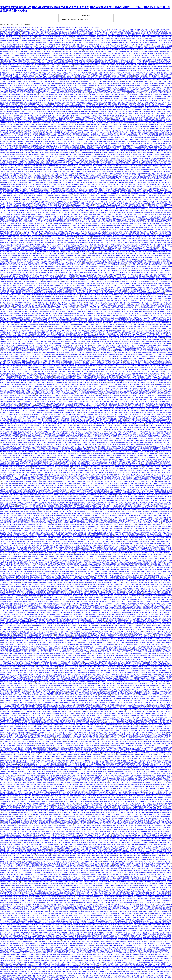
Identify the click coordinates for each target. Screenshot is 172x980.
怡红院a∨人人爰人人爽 (52, 65)
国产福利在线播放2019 (82, 76)
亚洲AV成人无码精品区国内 (54, 190)
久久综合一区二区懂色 (80, 478)
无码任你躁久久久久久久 (53, 678)
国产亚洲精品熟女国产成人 (84, 151)
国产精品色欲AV (140, 618)
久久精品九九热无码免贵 (16, 93)
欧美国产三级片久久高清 (62, 302)
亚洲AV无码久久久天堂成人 (71, 188)
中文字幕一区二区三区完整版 (129, 345)
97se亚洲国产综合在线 (77, 50)
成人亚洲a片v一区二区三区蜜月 (122, 457)
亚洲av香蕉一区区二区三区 (8, 199)
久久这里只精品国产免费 (65, 117)
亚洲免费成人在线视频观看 (16, 269)
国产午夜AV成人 (47, 581)
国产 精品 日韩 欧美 (36, 199)
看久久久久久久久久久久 (143, 614)
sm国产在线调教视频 (100, 298)
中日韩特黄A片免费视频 (83, 689)
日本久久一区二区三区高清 (84, 392)
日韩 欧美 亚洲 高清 (47, 414)
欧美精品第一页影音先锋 (145, 241)
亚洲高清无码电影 (5, 635)
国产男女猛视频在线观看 (47, 547)
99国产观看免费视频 (20, 130)
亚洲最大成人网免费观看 (161, 437)
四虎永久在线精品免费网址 (45, 758)
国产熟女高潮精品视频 (163, 672)
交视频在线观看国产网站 (98, 708)
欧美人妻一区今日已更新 (66, 173)
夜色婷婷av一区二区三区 (116, 629)
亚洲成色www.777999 (38, 764)
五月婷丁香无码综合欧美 (47, 485)
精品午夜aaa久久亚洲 (137, 715)
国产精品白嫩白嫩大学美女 (20, 560)
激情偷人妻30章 (140, 198)
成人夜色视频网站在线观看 (98, 381)
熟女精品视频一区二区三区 (62, 403)
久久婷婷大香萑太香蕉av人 (115, 205)
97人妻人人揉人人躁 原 (159, 743)
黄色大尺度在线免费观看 (21, 715)
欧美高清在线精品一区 (164, 229)
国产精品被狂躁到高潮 (37, 633)
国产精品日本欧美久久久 (108, 289)
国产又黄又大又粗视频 (110, 699)
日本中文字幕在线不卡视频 (35, 33)
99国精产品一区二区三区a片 (28, 136)
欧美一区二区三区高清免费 (89, 811)
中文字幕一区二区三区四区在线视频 (64, 599)
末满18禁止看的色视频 (83, 828)
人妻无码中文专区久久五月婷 (139, 254)
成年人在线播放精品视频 (67, 727)
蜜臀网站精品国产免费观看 (135, 624)
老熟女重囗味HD (41, 394)
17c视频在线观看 (154, 816)
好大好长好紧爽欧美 (31, 209)
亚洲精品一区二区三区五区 (41, 145)
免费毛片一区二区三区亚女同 (73, 319)
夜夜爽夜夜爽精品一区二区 (123, 40)
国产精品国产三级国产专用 (117, 661)
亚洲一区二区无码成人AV (108, 52)
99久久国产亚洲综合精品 (92, 474)
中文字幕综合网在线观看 (61, 63)
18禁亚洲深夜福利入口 (59, 97)
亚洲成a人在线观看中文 (85, 573)
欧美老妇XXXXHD (60, 609)
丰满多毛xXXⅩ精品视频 (146, 343)
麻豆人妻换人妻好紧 (14, 48)
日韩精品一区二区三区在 (125, 33)
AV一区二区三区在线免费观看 (100, 676)
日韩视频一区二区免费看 (110, 648)
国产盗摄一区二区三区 (76, 67)
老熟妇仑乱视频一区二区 (62, 635)
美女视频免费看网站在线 (17, 788)
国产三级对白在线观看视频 (30, 87)
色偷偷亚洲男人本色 (159, 349)
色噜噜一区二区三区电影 (85, 211)
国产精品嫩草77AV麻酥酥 (57, 540)
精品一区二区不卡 (102, 35)
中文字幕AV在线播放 (11, 456)
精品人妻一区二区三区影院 (104, 370)
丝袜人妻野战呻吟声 (86, 149)
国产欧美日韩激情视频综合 (72, 757)
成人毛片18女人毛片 (98, 143)
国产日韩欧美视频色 (145, 171)
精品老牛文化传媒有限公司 (59, 168)
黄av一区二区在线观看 (32, 465)
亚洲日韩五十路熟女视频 (72, 661)
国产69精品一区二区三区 (71, 252)
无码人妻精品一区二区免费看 (10, 700)
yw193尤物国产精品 (34, 203)
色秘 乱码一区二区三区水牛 (151, 168)
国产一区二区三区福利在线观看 (98, 646)
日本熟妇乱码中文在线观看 (57, 57)
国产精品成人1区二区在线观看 (119, 579)
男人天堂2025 (109, 293)
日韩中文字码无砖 (131, 169)
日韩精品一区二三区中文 (23, 818)
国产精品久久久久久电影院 (52, 829)
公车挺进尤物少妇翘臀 (75, 639)
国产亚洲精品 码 (82, 742)
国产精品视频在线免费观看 (15, 310)
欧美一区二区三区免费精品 (107, 255)
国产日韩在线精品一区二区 (47, 396)
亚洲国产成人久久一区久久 (147, 508)
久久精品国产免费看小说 (59, 641)
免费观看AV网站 (162, 394)
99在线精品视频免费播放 (145, 743)
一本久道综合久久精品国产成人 (26, 499)
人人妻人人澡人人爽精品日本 (101, 78)
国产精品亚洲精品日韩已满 (132, 672)
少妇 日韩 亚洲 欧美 (30, 57)
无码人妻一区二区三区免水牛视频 (123, 560)
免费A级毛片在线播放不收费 (132, 293)
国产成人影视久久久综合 (161, 356)
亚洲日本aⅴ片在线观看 (22, 693)
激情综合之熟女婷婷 (87, 205)
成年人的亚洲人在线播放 (22, 824)
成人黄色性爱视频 (122, 134)
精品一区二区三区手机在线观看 (41, 794)
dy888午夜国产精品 (24, 603)
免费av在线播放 (91, 416)
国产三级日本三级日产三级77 (123, 147)
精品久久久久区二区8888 (132, 485)
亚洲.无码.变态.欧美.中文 (152, 457)
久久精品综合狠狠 (70, 755)
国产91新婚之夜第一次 (25, 169)
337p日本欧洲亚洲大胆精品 (29, 106)
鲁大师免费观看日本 (159, 719)
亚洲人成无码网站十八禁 (114, 736)
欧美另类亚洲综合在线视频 (26, 231)
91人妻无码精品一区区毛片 (117, 575)
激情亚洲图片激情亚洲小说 (65, 760)
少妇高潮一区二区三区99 (52, 349)
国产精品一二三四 (78, 115)
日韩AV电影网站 (98, 409)
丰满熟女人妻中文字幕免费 (141, 199)
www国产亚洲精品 (152, 381)
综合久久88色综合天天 (52, 255)
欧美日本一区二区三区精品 (121, 654)
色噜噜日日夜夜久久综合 (96, 291)
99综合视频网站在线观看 (73, 186)
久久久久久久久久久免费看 (50, 254)
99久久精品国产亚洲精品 (9, 768)
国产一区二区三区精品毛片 (144, 586)
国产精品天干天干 (133, 171)
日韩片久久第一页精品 (155, 298)
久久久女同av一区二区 (143, 364)
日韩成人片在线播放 (102, 588)
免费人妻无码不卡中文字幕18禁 (11, 63)
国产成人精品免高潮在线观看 (154, 59)
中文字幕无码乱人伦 (61, 164)
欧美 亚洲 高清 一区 (6, 773)
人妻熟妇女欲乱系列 (150, 265)
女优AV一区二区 (69, 317)
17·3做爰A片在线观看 (161, 194)
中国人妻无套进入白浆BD (29, 448)
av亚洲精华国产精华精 (42, 175)
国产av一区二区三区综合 (79, 85)
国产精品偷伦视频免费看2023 (58, 411)
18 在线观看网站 (166, 57)
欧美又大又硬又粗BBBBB (126, 678)
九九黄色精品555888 (127, 431)
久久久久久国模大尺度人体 (72, 216)
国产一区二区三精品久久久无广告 (96, 613)
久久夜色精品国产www (40, 431)
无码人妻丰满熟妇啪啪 (115, 682)
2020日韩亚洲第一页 (13, 562)
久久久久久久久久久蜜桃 (96, 70)
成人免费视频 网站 (58, 334)
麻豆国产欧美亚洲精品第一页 (116, 72)
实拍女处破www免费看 (37, 609)
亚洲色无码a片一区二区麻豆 (137, 407)
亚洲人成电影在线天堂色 (129, 31)
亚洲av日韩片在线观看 (141, 42)
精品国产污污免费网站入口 (147, 665)
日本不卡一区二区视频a (57, 573)
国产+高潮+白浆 (120, 63)
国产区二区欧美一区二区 (56, 113)
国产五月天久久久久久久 (122, 302)
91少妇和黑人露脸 (87, 433)
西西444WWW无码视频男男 (127, 796)
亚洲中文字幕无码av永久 (94, 506)
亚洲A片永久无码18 (137, 695)
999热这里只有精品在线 (81, 422)
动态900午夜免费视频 (157, 113)
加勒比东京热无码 (96, 276)
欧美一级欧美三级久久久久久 (139, 192)
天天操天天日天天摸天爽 (74, 538)
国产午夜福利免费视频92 (149, 304)
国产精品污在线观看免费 (102, 616)
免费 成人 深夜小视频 (142, 205)
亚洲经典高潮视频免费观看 (130, 317)
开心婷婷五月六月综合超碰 (12, 126)
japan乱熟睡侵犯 (93, 153)
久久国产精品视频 (35, 289)
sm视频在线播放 (158, 818)
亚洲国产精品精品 (37, 39)
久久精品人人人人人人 (90, 368)
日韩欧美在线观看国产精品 (11, 98)
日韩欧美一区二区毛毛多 (69, 304)
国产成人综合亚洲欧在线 (140, 325)
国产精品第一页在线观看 (65, 100)
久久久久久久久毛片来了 (139, 334)
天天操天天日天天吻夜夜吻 (78, 807)
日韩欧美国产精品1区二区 (162, 551)
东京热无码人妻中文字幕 (138, 162)
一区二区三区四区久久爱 (113, 231)
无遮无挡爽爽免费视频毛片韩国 (27, 381)
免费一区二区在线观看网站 (123, 504)
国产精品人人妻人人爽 (152, 441)
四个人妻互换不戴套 (152, 255)
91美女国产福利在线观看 (59, 297)
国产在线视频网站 (79, 285)
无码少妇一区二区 (84, 469)
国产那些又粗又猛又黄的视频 (46, 149)
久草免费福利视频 (135, 553)
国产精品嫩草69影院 (57, 93)
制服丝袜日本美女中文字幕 (113, 525)
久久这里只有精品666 (29, 394)
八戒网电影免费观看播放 (89, 186)
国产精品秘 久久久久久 (11, 760)
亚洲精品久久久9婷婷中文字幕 (133, 211)
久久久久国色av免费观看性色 (71, 442)
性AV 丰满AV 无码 (147, 332)
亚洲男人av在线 (128, 669)
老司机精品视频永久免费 (110, 805)
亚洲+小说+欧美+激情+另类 (70, 798)
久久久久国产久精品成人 (22, 52)
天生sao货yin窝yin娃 (8, 168)
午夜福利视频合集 (22, 504)
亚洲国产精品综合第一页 (68, 42)
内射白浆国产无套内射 (46, 407)
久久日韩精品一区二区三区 (40, 418)
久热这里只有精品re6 (86, 644)
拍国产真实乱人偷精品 (83, 381)
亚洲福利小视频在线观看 (128, 757)
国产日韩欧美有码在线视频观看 (143, 732)
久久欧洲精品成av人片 (142, 409)
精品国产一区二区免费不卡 (64, 452)
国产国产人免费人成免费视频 (124, 474)
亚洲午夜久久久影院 (15, 61)
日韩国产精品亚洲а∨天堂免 (22, 353)
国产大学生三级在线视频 (83, 276)
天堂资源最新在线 (68, 523)
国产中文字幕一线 (119, 177)
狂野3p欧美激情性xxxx (48, 153)
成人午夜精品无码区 (94, 560)
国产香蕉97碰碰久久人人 (67, 76)
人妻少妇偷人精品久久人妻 (16, 611)
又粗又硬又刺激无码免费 (46, 227)
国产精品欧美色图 (62, 130)
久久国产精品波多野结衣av (79, 375)
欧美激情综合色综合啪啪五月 (115, 164)
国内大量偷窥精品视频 (132, 233)
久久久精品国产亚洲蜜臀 (106, 158)
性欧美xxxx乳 (90, 426)
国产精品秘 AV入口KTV (10, 113)
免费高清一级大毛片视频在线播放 (150, 661)
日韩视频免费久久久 (44, 697)
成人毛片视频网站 (67, 207)
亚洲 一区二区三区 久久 (13, 717)
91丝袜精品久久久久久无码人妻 (108, 476)
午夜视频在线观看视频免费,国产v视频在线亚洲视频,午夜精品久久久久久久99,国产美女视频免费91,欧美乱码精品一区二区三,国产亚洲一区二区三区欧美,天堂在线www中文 (49, 27)
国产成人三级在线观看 (18, 392)
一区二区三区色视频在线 (121, 620)
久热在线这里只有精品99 (86, 231)
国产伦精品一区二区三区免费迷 (99, 265)
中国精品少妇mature (70, 293)
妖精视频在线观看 (72, 121)
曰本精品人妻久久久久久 (156, 55)
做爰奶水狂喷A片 (64, 527)
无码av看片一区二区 (61, 74)
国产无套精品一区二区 (33, 616)
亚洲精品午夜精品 (134, 285)
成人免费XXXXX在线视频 (44, 136)
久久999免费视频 (27, 629)
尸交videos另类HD (129, 115)
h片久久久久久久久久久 (139, 40)
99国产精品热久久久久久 (21, 83)
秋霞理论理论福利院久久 (56, 809)
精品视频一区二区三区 (90, 332)
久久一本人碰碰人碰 (63, 603)
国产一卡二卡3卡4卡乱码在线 (18, 155)
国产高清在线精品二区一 (40, 138)
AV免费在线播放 (88, 67)
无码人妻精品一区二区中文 (157, 704)
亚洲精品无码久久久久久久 (157, 390)
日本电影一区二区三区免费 (63, 70)
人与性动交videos (9, 390)
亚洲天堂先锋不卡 (70, 650)
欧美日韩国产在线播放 (49, 575)
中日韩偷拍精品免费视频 (31, 396)
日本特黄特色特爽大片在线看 (89, 702)
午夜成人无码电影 (22, 177)
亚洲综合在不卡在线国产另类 (72, 282)
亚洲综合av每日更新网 (87, 147)
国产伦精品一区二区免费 (120, 313)
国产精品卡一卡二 (73, 168)
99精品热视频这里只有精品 (162, 383)
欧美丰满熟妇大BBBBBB (13, 108)
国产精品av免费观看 (81, 560)
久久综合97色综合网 (112, 487)
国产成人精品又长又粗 (144, 781)
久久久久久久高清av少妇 (86, 121)
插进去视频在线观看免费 (153, 276)
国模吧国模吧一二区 (41, 259)
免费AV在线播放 (22, 768)
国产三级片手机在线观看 (90, 74)
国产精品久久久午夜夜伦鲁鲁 (99, 54)
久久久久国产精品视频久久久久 (55, 263)
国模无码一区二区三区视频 (150, 134)
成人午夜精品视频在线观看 (19, 581)
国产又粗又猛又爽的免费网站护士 (91, 489)
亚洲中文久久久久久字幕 (56, 680)
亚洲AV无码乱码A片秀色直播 (56, 519)
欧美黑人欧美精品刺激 (140, 381)
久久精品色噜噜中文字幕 (103, 757)
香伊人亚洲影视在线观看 (163, 508)
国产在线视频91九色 (115, 248)
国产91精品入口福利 (8, 121)
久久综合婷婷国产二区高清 (122, 254)
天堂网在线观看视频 (123, 571)
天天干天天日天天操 (99, 231)
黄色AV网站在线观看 (96, 93)
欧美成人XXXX (77, 340)
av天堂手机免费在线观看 (131, 113)
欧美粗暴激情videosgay (17, 594)
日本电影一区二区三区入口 (121, 285)
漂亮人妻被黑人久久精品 (146, 392)
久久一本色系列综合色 (25, 151)
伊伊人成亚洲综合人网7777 (144, 246)
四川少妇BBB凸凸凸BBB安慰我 (114, 734)
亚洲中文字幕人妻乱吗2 (127, 130)
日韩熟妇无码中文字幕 (37, 128)
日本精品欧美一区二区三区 (78, 779)
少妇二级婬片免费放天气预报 (41, 169)
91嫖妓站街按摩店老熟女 (160, 252)
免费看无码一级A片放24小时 (56, 650)
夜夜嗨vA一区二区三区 (129, 55)
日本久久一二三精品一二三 (43, 500)
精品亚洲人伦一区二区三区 (158, 614)
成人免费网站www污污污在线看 (26, 370)
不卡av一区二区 (102, 110)
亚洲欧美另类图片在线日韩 (82, 751)
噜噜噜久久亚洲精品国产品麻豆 (62, 136)
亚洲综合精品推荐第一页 (83, 54)
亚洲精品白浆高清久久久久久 (26, 113)
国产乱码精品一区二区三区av (21, 609)
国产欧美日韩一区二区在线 (49, 50)
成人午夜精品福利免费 (148, 405)
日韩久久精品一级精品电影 (123, 46)
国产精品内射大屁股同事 (13, 689)
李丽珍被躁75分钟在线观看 (76, 773)
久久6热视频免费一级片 (91, 663)
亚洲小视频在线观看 (144, 113)
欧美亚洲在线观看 (61, 485)
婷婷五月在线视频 (21, 229)
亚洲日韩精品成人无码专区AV (107, 153)
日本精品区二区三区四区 (107, 65)
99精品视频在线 (100, 641)
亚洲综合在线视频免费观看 (83, 424)
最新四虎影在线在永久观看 (122, 312)
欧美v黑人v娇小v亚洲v (150, 341)
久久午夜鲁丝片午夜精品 (104, 181)
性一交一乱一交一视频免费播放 (67, 123)
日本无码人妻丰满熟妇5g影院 (64, 510)
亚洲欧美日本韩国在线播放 (109, 545)
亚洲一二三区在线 (39, 579)
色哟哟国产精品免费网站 (101, 244)
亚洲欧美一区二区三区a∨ (43, 626)
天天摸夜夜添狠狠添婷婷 (107, 474)
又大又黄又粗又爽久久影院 (78, 214)
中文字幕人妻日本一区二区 (146, 717)
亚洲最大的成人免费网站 (10, 244)
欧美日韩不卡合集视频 (88, 175)
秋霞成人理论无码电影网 (15, 65)
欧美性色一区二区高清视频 (8, 289)
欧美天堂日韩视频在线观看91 (27, 687)
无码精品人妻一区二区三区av (97, 448)
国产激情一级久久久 (131, 117)
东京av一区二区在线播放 (32, 457)
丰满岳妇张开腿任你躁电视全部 (147, 61)
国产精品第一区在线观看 (120, 263)
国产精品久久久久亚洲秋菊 (18, 123)
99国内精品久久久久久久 (81, 448)
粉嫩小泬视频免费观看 (85, 437)
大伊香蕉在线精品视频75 (26, 482)
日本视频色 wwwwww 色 (140, 123)
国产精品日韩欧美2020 (19, 308)
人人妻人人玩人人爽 (32, 112)
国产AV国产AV (69, 674)
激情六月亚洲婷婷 (30, 269)
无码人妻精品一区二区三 (72, 743)
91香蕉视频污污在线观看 (26, 760)
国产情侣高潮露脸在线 (124, 650)
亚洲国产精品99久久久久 (154, 141)
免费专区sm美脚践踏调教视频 (131, 426)
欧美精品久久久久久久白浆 (127, 409)
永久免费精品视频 (22, 723)
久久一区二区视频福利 (122, 482)
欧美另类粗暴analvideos (34, 439)
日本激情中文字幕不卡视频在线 (71, 399)
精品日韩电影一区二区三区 (151, 125)
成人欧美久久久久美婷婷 (107, 538)
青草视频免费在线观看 (60, 235)
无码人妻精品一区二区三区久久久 (129, 356)
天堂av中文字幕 (47, 742)
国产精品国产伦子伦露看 (90, 671)
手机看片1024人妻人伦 (34, 368)
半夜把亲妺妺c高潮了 (9, 770)
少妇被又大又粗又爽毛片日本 (24, 276)
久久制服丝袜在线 (144, 179)
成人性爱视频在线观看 (8, 762)
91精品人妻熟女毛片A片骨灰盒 (73, 263)
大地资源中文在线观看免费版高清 (62, 706)
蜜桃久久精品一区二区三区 (74, 624)
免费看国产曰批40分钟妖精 (74, 156)
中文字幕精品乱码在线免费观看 (103, 169)
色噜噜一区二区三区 (87, 642)
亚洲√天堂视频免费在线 (80, 83)
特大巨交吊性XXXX (107, 506)
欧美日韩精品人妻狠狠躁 (41, 411)
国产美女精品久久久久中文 (78, 233)
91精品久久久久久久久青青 (148, 235)
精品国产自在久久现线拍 (18, 575)
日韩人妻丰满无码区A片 (155, 147)
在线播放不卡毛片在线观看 (130, 392)
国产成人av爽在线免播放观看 (151, 158)
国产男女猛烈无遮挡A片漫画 (103, 463)
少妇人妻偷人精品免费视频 (135, 528)
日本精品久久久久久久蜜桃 (50, 463)
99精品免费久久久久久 (30, 413)
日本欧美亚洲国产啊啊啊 (107, 46)
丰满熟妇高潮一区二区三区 (97, 775)
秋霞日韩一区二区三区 (113, 89)
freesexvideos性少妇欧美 (36, 179)
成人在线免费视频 (134, 386)
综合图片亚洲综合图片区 (15, 433)
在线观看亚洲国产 (96, 61)
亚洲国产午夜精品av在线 (126, 126)
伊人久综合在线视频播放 (107, 254)
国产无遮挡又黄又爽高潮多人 (39, 246)
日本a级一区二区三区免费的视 (48, 29)
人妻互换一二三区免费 (81, 274)
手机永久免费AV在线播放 (58, 687)
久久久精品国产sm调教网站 (96, 586)
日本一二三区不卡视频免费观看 (78, 199)
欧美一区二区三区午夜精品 (25, 386)
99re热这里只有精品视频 (122, 351)
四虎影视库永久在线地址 (58, 162)
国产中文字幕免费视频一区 (81, 706)
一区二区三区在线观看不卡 (107, 304)
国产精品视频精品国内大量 (22, 173)
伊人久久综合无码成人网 (65, 194)
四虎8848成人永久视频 (44, 641)
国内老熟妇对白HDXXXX (108, 207)
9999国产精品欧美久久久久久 (100, 284)
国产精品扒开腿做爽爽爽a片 (148, 285)
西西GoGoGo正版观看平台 (86, 360)
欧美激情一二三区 (82, 487)
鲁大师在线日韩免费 (78, 184)
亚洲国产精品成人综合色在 (84, 755)
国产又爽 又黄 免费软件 (47, 132)
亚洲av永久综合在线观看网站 (73, 48)
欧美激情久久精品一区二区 (157, 207)
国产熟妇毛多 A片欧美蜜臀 (122, 141)
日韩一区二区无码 (81, 373)
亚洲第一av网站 (94, 304)
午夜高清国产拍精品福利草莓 (123, 768)
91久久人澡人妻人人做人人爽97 (42, 773)
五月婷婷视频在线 (165, 513)
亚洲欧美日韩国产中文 (20, 80)
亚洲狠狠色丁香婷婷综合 (73, 745)
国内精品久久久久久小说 (45, 334)
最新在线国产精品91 (33, 216)
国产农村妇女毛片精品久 (155, 637)
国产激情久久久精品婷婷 (9, 349)
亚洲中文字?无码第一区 (67, 261)
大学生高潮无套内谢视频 (98, 454)
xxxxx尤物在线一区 (140, 336)
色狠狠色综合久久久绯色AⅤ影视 (74, 31)
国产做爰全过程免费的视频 (141, 126)
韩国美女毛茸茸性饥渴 (110, 732)
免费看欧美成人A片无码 (85, 803)
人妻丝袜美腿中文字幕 (157, 644)
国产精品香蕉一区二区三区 (61, 227)
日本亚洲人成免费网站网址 (98, 89)
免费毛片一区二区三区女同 (35, 177)
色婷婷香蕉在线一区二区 (107, 302)
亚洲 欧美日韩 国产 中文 (164, 302)
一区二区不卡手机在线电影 (15, 556)
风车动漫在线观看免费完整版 (91, 171)
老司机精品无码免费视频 (152, 656)
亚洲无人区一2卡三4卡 (147, 216)
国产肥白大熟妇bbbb (107, 536)
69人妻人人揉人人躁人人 (64, 134)
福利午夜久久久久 (58, 252)
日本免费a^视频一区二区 (13, 330)
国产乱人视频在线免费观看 (14, 153)
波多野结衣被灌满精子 (88, 57)
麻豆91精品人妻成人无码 (158, 110)
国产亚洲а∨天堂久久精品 (125, 652)
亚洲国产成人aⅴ (106, 508)
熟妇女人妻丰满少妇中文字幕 (81, 566)
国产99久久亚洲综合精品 (109, 134)
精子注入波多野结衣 (155, 76)
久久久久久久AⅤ (144, 545)
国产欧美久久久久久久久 (157, 583)
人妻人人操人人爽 (36, 818)
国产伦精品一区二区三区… (163, 278)
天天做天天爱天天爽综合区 (99, 678)
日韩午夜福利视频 (64, 254)
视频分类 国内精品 (70, 560)
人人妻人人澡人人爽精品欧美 (135, 265)
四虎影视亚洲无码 (101, 203)
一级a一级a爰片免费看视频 (124, 334)
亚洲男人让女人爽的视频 (62, 588)
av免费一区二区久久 (97, 751)
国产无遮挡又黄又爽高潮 (32, 508)
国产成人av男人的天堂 (63, 239)
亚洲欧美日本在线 (90, 102)
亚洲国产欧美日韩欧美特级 (118, 379)
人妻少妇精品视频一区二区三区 (20, 358)
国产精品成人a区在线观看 (43, 373)
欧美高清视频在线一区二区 (27, 826)
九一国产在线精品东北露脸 (68, 487)
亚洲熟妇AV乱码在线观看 (26, 605)
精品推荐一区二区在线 (89, 482)
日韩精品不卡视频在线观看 (90, 312)
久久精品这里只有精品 (56, 211)
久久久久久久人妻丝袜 (54, 536)
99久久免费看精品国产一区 (132, 517)
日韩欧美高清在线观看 (142, 706)
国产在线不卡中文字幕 (106, 528)
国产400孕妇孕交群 (63, 29)
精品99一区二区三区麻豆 (49, 184)
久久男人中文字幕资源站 (158, 611)
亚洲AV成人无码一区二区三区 (27, 446)
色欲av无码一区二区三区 (27, 356)
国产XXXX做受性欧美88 (130, 241)
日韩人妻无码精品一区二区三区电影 (156, 184)
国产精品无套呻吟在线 (25, 336)
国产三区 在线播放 (67, 426)
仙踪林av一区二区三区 (157, 169)
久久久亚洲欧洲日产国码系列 (64, 119)
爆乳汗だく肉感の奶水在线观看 (154, 297)
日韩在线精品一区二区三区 (149, 553)
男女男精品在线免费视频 (164, 198)
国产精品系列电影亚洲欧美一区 (29, 227)
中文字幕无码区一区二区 (14, 181)
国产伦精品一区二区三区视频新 (26, 685)
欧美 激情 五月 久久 (155, 358)
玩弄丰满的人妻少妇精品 (157, 788)
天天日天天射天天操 (63, 770)
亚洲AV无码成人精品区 (161, 392)
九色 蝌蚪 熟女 (48, 599)
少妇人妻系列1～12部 (73, 717)
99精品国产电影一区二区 (47, 332)
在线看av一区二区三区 (128, 298)
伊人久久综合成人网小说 (50, 667)
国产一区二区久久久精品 (142, 128)
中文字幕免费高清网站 (116, 216)
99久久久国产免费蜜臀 (53, 76)
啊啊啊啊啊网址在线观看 (143, 138)
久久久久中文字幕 (51, 130)
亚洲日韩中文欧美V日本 (99, 392)
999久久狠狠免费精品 (81, 366)
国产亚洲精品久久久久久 (106, 631)
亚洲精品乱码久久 (98, 755)
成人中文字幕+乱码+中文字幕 (152, 528)
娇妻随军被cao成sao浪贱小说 (138, 603)
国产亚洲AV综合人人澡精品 (81, 89)
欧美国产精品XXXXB (117, 194)
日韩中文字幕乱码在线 (89, 104)
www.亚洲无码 (67, 551)
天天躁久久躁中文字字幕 (64, 607)
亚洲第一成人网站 (106, 551)
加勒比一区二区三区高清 (46, 377)
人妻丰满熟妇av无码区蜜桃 (57, 355)
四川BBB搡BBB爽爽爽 (16, 78)
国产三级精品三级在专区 (149, 108)
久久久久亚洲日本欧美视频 (120, 450)
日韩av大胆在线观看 (112, 590)
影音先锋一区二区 (8, 52)
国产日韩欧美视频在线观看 (34, 575)
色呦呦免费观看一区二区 (50, 123)
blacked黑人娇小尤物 (15, 242)
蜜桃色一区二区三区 (93, 83)
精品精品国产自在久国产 (62, 379)
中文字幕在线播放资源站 (81, 65)
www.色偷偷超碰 (23, 76)
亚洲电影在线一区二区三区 (128, 272)
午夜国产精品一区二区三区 (92, 212)
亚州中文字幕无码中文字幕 (58, 459)
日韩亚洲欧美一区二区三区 (18, 532)
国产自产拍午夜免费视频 (17, 55)
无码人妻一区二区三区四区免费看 (111, 317)
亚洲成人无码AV (8, 416)
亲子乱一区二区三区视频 (101, 125)
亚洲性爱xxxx (137, 242)
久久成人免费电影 (28, 680)
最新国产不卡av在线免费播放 (30, 476)
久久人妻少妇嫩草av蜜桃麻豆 (30, 332)
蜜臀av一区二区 (10, 229)
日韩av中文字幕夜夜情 (104, 368)
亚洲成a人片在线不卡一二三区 (76, 771)
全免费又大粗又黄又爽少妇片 (14, 706)
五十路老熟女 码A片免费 (23, 85)
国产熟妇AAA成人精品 (13, 622)
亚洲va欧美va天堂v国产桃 (155, 325)
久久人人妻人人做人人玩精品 (75, 212)
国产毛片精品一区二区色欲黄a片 (52, 287)
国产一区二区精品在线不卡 (123, 44)
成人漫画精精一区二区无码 (48, 480)
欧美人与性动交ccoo (24, 117)
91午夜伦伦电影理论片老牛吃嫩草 (17, 599)
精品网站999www (135, 29)
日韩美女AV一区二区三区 (11, 371)
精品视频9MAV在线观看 (106, 691)
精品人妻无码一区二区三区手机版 (61, 383)
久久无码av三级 (160, 689)
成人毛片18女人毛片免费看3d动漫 (150, 102)
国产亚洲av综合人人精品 (46, 351)
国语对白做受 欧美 (103, 330)
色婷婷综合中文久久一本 (141, 427)
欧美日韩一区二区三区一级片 (72, 330)
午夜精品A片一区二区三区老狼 (89, 497)
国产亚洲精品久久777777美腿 (154, 413)
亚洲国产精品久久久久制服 (25, 484)
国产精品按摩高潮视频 (89, 614)
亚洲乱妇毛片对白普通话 (133, 700)
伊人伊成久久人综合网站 (105, 654)
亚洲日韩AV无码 (33, 628)
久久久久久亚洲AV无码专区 (163, 209)
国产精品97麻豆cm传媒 (97, 566)
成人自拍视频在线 (131, 519)
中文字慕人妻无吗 (14, 194)
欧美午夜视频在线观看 (82, 605)
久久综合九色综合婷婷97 (12, 356)
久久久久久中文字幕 (52, 527)
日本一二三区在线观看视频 (84, 829)
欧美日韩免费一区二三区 (29, 156)
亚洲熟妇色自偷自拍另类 (114, 31)
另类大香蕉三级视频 (103, 216)
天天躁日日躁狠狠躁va (102, 198)
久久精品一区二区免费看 (66, 448)
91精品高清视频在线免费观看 (9, 231)
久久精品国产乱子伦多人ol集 (30, 351)
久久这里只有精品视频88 (155, 547)
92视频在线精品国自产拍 (112, 667)
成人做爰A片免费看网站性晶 (62, 72)
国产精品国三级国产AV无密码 (32, 706)
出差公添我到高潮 (51, 338)
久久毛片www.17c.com (94, 289)
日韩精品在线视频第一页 (33, 315)
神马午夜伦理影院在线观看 (76, 521)
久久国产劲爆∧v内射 (155, 83)
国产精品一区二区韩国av (163, 659)
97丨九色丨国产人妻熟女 (20, 736)
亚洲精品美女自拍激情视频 (40, 181)
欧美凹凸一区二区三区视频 (46, 493)
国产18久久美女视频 (63, 214)
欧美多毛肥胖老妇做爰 (123, 52)
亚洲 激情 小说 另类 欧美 (52, 424)
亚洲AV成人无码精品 (49, 70)
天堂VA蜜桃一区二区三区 (25, 585)
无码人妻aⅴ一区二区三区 (79, 226)
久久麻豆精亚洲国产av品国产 (81, 37)
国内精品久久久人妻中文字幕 (36, 263)
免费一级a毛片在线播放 (133, 379)
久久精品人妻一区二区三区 (120, 93)
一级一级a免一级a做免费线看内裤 (91, 371)
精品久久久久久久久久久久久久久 (59, 386)
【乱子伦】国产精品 (79, 536)
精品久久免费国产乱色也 (154, 388)
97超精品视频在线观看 (11, 605)
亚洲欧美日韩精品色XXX (87, 91)
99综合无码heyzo (67, 179)
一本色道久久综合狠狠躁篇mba (56, 502)
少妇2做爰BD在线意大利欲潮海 (124, 704)
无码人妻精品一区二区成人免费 (71, 287)
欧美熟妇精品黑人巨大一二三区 (140, 371)
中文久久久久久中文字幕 (106, 312)
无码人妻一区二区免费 (27, 543)
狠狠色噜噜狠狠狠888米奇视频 (124, 65)
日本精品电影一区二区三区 (77, 254)
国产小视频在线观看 (24, 255)
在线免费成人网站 (78, 441)
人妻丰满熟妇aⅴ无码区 (87, 661)
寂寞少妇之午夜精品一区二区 (137, 579)
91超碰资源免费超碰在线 (90, 682)
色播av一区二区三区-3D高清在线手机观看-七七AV (26, 50)
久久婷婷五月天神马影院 (40, 661)
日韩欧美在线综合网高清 (30, 493)
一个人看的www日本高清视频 (134, 484)
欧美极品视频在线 (164, 175)
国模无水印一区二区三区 (121, 536)
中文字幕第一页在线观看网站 (23, 306)
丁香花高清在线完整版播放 (91, 156)
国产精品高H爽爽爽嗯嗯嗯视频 (44, 654)
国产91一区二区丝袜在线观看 (106, 816)
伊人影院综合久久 (55, 169)
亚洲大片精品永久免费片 (161, 717)
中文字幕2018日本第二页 (101, 282)
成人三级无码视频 (43, 652)
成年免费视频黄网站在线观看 (133, 267)
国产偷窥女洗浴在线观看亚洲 (130, 278)
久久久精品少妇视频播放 (118, 456)
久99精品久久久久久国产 (160, 31)
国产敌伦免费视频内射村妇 (80, 452)
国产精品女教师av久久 (64, 171)
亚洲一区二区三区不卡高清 (38, 659)
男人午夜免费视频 (77, 532)
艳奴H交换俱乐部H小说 (29, 624)
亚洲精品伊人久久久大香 (104, 132)
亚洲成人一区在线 (154, 259)
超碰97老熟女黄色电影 (79, 495)
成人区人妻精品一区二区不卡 (161, 463)
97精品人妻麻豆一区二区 (32, 55)
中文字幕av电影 (8, 637)
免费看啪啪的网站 (135, 302)
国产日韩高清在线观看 (65, 792)
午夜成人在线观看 (55, 467)
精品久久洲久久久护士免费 (142, 300)
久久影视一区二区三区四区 (125, 732)
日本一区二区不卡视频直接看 (24, 570)
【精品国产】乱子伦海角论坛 (77, 493)
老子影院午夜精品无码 (109, 80)
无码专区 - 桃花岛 (44, 87)
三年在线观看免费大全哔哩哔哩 (105, 416)
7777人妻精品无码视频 (55, 585)
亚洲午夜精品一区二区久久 (113, 566)
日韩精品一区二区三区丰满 (38, 338)
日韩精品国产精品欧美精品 (125, 226)
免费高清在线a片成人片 (159, 757)
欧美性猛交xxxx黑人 (138, 768)
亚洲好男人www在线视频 (145, 201)
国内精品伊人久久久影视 (87, 626)
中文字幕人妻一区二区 (34, 267)
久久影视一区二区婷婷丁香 (106, 319)
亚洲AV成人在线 (49, 609)
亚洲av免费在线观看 (139, 149)
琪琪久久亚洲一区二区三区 (100, 241)
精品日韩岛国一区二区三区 (45, 102)
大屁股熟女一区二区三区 (150, 398)
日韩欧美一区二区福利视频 (148, 85)
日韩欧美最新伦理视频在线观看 (102, 151)
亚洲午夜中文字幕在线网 (147, 485)
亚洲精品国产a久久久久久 (47, 379)
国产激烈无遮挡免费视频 (65, 695)
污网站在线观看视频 (141, 218)
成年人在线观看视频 (99, 168)
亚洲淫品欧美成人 (103, 383)
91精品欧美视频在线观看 (54, 583)
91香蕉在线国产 (21, 360)
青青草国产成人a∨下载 (9, 702)
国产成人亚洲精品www (33, 298)
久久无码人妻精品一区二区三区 (94, 500)
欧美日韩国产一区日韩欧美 (106, 704)
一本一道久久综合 (55, 530)
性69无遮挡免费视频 (139, 156)
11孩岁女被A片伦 (144, 112)
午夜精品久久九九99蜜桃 (96, 95)
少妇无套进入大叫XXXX (102, 175)
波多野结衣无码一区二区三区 (157, 805)
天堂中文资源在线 (119, 609)
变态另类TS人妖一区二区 (91, 141)
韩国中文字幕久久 (79, 405)
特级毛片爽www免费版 (113, 42)
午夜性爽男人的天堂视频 (61, 639)
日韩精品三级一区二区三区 (62, 351)
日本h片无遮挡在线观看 (38, 117)
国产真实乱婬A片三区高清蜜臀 (108, 405)
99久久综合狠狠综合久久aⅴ (155, 373)
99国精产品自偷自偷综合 (108, 63)
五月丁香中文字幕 (79, 255)
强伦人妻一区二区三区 (98, 672)
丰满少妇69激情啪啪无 (34, 205)
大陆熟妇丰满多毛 (25, 128)
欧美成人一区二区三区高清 (18, 291)
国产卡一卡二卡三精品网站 (125, 136)
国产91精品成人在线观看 (10, 431)
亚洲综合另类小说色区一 (30, 652)
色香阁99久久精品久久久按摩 (45, 46)
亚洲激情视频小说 (132, 61)
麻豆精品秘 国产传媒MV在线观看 (21, 785)
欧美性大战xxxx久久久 (12, 478)
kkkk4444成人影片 (8, 315)
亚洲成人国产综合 (106, 592)
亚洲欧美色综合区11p (74, 112)
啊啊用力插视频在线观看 (90, 136)
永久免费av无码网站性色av (54, 528)
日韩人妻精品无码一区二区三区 (103, 485)
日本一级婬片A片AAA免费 (55, 241)
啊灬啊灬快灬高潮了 (44, 212)
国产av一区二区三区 (113, 149)
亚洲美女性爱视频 (33, 29)
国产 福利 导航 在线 (121, 112)
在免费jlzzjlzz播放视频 (38, 620)
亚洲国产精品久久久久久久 (105, 740)
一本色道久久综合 (142, 140)
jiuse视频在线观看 (138, 261)
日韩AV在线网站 (65, 786)
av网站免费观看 (70, 355)
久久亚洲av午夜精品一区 (74, 175)
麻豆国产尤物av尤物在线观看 (90, 721)
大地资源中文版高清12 (114, 573)
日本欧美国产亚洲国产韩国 (139, 373)
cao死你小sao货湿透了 (64, 267)
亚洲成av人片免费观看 (21, 168)
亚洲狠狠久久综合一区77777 (23, 160)
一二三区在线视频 (90, 203)
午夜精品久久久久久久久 (147, 728)
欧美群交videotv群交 (54, 272)
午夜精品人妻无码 (82, 586)
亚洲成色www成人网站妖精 (82, 173)
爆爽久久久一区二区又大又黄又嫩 (114, 755)
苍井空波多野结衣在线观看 (157, 121)
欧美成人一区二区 (70, 54)
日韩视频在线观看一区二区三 (158, 470)
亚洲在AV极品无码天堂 (90, 108)
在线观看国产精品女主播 (155, 738)
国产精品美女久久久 (106, 607)
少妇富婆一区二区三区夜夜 (54, 304)
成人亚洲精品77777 (63, 199)
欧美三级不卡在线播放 (144, 143)
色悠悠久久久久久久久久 (30, 158)
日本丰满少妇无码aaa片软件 (37, 693)
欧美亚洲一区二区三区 (59, 40)
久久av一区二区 (159, 233)
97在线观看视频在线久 (106, 826)
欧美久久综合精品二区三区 (78, 794)
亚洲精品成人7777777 (123, 59)
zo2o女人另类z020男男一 (162, 188)
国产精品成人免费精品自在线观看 (152, 242)
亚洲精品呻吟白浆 (5, 581)
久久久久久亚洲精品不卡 (134, 384)
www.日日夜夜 (7, 257)
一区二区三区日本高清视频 (103, 450)
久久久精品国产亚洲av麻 (113, 530)
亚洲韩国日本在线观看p (19, 70)
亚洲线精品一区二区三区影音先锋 (38, 416)
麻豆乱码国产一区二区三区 (82, 310)
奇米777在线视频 (138, 48)
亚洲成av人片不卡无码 (45, 362)
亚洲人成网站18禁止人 (7, 278)
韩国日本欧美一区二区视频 (17, 801)
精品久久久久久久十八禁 (82, 33)
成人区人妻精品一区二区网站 (31, 74)
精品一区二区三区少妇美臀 (62, 233)
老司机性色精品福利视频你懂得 (52, 360)
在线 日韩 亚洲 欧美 (107, 517)
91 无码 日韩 (125, 248)
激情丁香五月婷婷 (85, 762)
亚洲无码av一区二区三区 (68, 276)
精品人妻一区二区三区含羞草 (106, 40)
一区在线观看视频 (161, 456)
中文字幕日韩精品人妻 (132, 456)
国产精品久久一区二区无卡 (31, 134)
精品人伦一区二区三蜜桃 (159, 469)
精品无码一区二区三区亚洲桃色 (70, 777)
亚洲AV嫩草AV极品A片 (118, 132)
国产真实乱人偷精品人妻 (60, 437)
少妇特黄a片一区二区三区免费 (138, 315)
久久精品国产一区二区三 (116, 242)
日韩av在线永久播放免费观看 (9, 771)
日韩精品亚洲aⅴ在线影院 (21, 828)
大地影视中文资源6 (153, 439)
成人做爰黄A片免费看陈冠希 (102, 347)
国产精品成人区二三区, (135, 450)
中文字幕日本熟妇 (92, 119)
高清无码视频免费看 (77, 368)
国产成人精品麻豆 (152, 336)
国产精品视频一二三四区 (105, 327)
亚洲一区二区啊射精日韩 (146, 570)
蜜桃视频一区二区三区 (132, 308)
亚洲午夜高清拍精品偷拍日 (27, 469)
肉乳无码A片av (144, 72)
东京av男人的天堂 (126, 121)
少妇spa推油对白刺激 (165, 173)
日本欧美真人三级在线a (32, 379)
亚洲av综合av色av (103, 702)
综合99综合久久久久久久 (34, 388)
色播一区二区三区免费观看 (38, 824)
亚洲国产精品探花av (48, 588)
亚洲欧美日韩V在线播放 (134, 74)
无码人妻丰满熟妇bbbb (25, 345)
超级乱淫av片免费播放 (103, 618)
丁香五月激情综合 (94, 65)
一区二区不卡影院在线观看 (8, 499)
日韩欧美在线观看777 (36, 52)
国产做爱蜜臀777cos (87, 398)
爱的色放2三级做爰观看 (47, 289)
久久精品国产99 (51, 693)
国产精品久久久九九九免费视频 (96, 525)
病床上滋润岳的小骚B (51, 128)
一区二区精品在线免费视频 (104, 235)
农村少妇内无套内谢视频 (57, 145)
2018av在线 (5, 110)
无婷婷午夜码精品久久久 (8, 495)
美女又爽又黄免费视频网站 (139, 459)
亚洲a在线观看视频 (158, 420)
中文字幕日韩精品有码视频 (11, 91)
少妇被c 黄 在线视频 (65, 250)
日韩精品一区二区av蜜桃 (133, 575)
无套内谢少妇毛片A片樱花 (157, 128)
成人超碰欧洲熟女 (55, 261)
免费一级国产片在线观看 (93, 52)
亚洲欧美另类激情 (126, 39)
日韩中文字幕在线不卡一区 (114, 390)
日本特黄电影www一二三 (21, 792)
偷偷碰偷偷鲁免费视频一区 (128, 69)
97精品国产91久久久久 (17, 57)
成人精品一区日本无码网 (91, 194)
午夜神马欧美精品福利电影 (30, 40)
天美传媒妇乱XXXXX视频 (154, 39)
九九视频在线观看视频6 (159, 186)
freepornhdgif (143, 676)
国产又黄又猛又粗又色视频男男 (82, 813)
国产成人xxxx (81, 52)
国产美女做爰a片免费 (38, 384)
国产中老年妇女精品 (96, 33)
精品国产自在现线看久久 (33, 545)
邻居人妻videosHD (71, 742)
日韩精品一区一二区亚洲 (80, 59)
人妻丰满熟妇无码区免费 (153, 33)
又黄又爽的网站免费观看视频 (157, 140)
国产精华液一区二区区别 (48, 203)
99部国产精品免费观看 (158, 284)
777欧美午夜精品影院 (15, 727)
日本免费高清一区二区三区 (49, 663)
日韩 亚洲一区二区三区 (157, 126)
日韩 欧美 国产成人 (140, 401)
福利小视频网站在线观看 (20, 184)
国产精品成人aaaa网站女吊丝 (86, 800)
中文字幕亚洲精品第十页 (155, 334)
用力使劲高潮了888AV (144, 57)
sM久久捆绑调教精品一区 (56, 248)
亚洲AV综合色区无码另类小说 (140, 44)
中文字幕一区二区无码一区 (71, 622)
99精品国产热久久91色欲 (101, 130)
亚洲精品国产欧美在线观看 (77, 46)
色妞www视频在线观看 (163, 710)
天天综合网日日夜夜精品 (116, 764)
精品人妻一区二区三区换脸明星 (70, 715)
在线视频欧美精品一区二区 (39, 241)
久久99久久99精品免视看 (20, 42)
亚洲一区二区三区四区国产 (130, 188)
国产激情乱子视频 (86, 414)
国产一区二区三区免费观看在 (135, 50)
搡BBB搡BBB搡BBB (26, 622)
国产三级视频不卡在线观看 (40, 355)
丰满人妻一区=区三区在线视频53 (140, 312)
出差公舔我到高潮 (160, 527)
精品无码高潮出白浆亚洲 (103, 102)
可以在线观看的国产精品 (163, 771)
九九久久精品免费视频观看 (59, 725)
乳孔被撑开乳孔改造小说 (73, 371)
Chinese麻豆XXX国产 (112, 126)
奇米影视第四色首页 (130, 151)
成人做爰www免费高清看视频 (25, 304)
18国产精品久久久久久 (115, 55)
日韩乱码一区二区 (64, 753)
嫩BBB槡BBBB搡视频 (61, 728)
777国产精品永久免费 (61, 691)
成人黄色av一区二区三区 (107, 261)
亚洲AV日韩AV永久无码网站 (103, 626)
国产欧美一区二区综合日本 (158, 777)
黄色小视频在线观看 (60, 682)
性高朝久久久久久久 (103, 108)
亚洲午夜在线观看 (60, 396)
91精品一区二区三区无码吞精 (122, 691)
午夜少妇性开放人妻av (160, 153)
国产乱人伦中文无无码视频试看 (44, 63)
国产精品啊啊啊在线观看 (42, 330)
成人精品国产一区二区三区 (159, 300)
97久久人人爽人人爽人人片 (94, 542)
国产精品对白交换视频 (113, 121)
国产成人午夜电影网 (64, 128)
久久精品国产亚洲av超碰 (120, 323)
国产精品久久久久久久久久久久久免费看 (136, 814)
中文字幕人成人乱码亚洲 (34, 115)
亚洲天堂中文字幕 (85, 188)
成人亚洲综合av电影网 (22, 89)
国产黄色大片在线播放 (163, 270)
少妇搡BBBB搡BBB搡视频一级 (69, 775)
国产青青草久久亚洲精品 (139, 399)
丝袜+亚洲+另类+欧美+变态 (92, 209)
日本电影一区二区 (54, 484)
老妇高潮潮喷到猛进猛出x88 (48, 69)
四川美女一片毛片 (11, 579)
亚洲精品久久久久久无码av (36, 599)
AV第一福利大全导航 (162, 629)
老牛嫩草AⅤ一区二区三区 (162, 291)
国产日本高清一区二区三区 (8, 515)
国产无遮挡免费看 (119, 639)
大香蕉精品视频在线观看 (13, 145)
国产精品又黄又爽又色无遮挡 (114, 775)
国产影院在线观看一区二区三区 (70, 409)
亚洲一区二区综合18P (120, 74)
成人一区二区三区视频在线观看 (126, 153)
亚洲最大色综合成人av (29, 626)
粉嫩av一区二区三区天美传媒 (150, 35)
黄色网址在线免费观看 (132, 442)
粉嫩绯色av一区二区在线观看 (163, 824)
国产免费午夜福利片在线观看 (125, 499)
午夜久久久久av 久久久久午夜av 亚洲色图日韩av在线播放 (95, 411)
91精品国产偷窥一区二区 (159, 829)
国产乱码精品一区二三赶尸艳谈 (145, 801)
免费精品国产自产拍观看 (72, 91)
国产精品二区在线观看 (109, 495)
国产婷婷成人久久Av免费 (164, 340)
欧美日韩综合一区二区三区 (161, 525)
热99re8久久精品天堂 (51, 760)
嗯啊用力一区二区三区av (86, 502)
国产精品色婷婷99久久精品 (153, 89)
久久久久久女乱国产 (144, 239)
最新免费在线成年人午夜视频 (11, 192)
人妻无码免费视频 (149, 416)
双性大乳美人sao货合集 (49, 433)
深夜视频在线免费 (160, 46)
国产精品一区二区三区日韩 (65, 388)
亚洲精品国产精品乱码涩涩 (54, 353)
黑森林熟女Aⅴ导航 (139, 538)
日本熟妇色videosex (24, 328)
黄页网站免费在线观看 (159, 345)
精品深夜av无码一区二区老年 (53, 207)
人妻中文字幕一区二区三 (78, 267)
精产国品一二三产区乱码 (155, 676)
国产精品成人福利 (47, 235)
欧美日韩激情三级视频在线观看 (16, 112)
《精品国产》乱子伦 (149, 46)
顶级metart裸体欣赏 (90, 308)
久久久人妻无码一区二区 (22, 390)
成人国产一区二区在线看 (141, 295)
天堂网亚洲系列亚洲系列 (119, 384)
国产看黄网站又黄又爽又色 (112, 422)
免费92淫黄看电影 (21, 54)
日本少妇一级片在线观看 (110, 123)
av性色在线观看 (62, 663)
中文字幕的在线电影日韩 (123, 289)
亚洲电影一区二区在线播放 (44, 826)
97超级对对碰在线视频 (131, 179)
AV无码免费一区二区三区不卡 (153, 50)
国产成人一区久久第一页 (94, 388)
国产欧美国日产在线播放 (42, 293)
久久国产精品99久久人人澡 (106, 74)
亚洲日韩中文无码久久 (149, 384)
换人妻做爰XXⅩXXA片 (40, 61)
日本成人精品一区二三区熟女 (46, 302)
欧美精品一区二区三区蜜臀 (153, 499)
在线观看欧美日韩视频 (75, 427)
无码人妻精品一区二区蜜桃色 (47, 657)
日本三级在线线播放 (156, 54)
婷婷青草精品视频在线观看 (139, 80)
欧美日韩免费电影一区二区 (95, 272)
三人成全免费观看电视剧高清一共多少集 (121, 727)
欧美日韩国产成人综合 (39, 730)
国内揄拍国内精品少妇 (92, 285)
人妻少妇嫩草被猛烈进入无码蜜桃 (97, 493)
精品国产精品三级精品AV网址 (39, 272)
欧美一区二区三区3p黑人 (141, 431)
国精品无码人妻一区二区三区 (106, 444)
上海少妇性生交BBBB (25, 183)
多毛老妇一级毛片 (11, 72)
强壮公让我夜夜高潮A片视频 (36, 80)
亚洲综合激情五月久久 (111, 300)
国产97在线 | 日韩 (14, 543)
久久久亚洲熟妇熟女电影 (18, 601)
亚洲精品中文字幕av (21, 33)
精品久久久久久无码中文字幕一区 (134, 798)
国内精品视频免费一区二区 (90, 629)
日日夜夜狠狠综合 (118, 517)
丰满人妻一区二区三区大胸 (95, 742)
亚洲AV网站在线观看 (135, 405)
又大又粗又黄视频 (7, 69)
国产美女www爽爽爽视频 (127, 706)
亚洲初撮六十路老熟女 (22, 220)
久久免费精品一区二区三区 (144, 69)
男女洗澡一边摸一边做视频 (107, 788)
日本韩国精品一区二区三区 (22, 140)
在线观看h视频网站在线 (125, 568)
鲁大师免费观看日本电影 (93, 214)
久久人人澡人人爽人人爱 (162, 532)
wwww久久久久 (65, 349)
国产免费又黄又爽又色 (20, 513)
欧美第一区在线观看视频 (108, 220)
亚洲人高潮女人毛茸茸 (58, 104)
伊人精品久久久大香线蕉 (31, 377)
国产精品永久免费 (66, 542)
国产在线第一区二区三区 (82, 355)
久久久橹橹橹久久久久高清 (12, 143)
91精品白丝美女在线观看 (91, 158)
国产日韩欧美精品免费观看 (49, 325)
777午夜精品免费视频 (126, 611)
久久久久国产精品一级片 (14, 74)
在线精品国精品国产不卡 (14, 40)
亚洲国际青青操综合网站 (125, 123)
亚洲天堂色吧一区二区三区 (58, 212)
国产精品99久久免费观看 (95, 321)
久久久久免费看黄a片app (164, 472)
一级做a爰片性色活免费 (161, 257)
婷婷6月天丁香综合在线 (43, 108)
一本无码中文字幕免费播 (80, 100)
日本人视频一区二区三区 (143, 773)
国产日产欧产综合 (95, 355)
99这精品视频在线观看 (159, 596)
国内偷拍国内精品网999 (114, 188)
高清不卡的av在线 (144, 555)
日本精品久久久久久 (113, 534)
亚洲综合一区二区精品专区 (14, 87)
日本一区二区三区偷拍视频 (103, 349)
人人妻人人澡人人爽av (42, 755)
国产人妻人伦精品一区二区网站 (135, 413)
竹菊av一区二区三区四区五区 (116, 813)
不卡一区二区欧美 (117, 508)
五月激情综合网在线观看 (114, 381)
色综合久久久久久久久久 (31, 820)
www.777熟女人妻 (19, 427)
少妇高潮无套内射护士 (56, 347)
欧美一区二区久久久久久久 (75, 420)
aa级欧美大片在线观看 (45, 820)
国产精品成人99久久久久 (141, 226)
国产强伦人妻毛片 (94, 325)
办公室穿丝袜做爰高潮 (159, 212)
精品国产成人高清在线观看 (98, 828)
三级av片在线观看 (132, 239)
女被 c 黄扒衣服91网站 (121, 403)
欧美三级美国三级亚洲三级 (63, 375)
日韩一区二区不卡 (30, 252)
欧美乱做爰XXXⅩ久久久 (49, 201)
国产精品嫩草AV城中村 (115, 588)
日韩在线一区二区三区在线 (123, 255)
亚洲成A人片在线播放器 (14, 312)
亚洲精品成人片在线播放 (79, 384)
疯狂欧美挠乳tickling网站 (28, 564)
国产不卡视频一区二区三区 (83, 740)
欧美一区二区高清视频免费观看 (37, 502)
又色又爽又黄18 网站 (132, 549)
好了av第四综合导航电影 (138, 751)
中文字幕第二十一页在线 (42, 562)
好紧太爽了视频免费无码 (109, 571)
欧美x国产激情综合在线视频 (131, 216)
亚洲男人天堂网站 (73, 728)
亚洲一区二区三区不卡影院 (49, 171)
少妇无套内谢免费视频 (52, 83)
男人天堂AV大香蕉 (76, 433)
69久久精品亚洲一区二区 (149, 394)
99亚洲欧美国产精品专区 (107, 351)
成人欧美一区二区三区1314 (139, 377)
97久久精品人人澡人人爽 (53, 816)
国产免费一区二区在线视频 (75, 108)
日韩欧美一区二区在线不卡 (67, 151)
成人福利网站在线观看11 (119, 626)
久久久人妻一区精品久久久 (67, 723)
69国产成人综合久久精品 (16, 164)
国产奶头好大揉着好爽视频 (40, 211)
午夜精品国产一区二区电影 (104, 104)
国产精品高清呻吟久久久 (138, 355)
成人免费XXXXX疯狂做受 (104, 313)
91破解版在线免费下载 (19, 226)
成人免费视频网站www (134, 35)
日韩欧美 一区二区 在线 (90, 155)
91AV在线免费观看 (23, 179)
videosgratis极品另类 (98, 620)
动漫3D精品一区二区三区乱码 (153, 650)
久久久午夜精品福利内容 (130, 781)
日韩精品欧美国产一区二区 (73, 781)
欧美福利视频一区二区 (11, 467)
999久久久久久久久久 (29, 420)
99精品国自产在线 (159, 609)
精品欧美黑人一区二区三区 (101, 211)
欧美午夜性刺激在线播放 (27, 194)
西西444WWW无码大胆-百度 (13, 624)
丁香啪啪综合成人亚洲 (34, 119)
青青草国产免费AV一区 (45, 97)
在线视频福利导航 (64, 209)
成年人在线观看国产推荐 (117, 558)
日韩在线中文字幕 (78, 194)
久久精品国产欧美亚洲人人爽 (40, 166)
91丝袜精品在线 (89, 190)
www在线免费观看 (24, 424)
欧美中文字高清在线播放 (111, 409)
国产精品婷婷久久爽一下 (163, 540)
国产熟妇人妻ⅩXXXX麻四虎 (27, 654)
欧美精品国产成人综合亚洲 (56, 689)
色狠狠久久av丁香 (92, 384)
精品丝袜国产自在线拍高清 (27, 775)
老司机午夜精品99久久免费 (86, 130)
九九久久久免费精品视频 (20, 69)
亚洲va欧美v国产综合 (126, 89)
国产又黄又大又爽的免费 (157, 231)
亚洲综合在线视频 (111, 168)
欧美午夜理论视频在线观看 (130, 493)
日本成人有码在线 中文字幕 (153, 652)
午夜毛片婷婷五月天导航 (153, 40)
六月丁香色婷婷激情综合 (92, 177)
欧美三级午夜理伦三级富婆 (105, 609)
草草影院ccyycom (27, 727)
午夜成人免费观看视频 (118, 461)
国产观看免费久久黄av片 (107, 83)
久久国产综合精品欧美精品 (161, 117)
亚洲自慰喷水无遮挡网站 (144, 82)
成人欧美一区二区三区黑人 (87, 484)
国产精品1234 (84, 646)
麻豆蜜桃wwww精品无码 (28, 31)
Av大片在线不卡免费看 (48, 186)
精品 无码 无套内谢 (23, 341)
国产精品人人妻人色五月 (111, 95)
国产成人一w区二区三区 (68, 768)
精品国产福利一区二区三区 (148, 237)
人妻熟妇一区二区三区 (25, 814)
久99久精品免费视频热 (113, 680)
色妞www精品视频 (97, 123)
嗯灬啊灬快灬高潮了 (142, 55)
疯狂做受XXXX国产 (116, 747)
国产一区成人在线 (106, 224)
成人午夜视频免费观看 (149, 323)
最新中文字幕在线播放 (164, 341)
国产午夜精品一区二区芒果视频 (144, 360)
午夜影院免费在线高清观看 (35, 513)
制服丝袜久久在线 (7, 642)
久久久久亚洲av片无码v (135, 158)
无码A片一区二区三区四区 (74, 312)
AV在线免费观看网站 (64, 50)
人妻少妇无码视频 (139, 65)
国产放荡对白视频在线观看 (47, 805)
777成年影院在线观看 (23, 289)
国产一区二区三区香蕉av (156, 263)
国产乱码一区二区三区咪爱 (94, 106)
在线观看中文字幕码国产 (37, 358)
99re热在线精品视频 (125, 173)
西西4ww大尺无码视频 (49, 740)
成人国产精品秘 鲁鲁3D (135, 134)
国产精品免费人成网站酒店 (24, 399)
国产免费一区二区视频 (100, 48)
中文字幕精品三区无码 (17, 714)
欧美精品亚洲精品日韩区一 (64, 196)
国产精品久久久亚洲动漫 (16, 426)
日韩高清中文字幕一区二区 (56, 61)
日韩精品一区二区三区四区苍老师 (123, 199)
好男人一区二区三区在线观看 (79, 635)
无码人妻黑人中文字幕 (120, 528)
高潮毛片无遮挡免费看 (47, 508)
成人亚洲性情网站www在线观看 (77, 691)
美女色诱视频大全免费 (108, 373)
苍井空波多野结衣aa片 (81, 317)
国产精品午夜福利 (37, 151)
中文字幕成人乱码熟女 (58, 500)
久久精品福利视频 (93, 199)
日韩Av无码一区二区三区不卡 (65, 310)
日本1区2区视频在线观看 (153, 495)
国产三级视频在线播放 (42, 113)
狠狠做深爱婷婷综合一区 (91, 179)
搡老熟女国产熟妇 (159, 736)
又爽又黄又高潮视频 (27, 143)
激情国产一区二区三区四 (69, 345)
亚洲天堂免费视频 (108, 321)
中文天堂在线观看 (127, 381)
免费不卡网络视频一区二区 (50, 566)
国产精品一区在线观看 (125, 542)
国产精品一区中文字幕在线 (48, 497)
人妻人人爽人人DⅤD (6, 732)
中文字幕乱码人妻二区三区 (43, 456)
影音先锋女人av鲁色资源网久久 (86, 618)
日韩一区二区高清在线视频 (134, 132)
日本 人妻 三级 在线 (133, 313)
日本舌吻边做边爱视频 (80, 732)
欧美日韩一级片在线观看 (60, 44)
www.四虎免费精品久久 (81, 719)
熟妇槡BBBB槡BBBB (28, 312)
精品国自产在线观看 (101, 239)
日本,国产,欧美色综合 (95, 317)
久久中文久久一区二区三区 (114, 555)
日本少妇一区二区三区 (84, 284)
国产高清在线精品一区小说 (144, 145)
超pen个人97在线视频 (8, 418)
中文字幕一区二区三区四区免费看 (91, 465)
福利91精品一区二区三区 (127, 282)
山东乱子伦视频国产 (122, 495)
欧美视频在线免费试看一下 (153, 65)
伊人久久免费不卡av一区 (26, 371)
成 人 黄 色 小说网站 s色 (108, 355)
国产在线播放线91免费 (75, 704)
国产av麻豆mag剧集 (131, 338)
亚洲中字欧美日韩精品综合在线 (106, 328)
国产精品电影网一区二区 (135, 257)
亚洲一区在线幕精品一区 (24, 822)
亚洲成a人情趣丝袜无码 (115, 190)
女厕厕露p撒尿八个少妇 (73, 609)
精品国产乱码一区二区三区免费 (127, 140)
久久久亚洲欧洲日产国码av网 (65, 401)
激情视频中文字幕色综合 (114, 725)
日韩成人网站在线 (154, 534)
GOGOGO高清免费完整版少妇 (22, 280)
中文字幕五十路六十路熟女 (158, 599)
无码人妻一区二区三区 (11, 809)
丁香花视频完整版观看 (44, 327)
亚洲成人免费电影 (67, 478)
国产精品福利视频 (38, 719)
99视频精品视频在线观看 (90, 192)
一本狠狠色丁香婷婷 (149, 540)
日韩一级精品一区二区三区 (29, 35)
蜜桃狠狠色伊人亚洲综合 (20, 214)
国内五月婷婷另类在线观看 (98, 364)
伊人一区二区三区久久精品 (124, 207)
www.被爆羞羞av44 (105, 194)
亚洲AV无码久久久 (66, 813)
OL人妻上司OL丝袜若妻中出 (83, 341)
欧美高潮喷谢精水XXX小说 (87, 82)
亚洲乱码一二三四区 (49, 67)
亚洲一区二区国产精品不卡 (142, 500)
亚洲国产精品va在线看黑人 (41, 242)
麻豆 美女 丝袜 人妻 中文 (24, 207)
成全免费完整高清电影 (50, 719)
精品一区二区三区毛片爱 (66, 300)
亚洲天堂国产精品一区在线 (91, 637)
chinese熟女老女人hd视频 (7, 39)
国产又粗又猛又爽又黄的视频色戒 (105, 91)
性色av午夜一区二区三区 (28, 375)
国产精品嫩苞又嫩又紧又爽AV (140, 786)
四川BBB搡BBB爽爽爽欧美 (53, 515)
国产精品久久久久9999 (82, 734)
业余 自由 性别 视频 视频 (59, 456)
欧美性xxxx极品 (75, 128)
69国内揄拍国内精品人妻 (54, 751)
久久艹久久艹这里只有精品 (49, 340)
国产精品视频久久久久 (151, 280)
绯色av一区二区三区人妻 (141, 704)
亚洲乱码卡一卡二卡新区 (19, 614)
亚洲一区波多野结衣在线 (74, 641)
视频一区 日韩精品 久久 (93, 224)
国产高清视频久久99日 (127, 42)
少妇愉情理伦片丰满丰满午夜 (40, 762)
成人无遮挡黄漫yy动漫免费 (53, 441)
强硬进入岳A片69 (73, 164)
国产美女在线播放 (55, 276)
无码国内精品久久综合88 (124, 274)
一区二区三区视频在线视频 (125, 564)
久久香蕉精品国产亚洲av (66, 571)
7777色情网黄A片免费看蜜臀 (159, 512)
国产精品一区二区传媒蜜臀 (45, 781)
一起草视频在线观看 (153, 218)
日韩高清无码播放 (20, 641)
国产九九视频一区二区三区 (156, 562)
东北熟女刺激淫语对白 (138, 792)
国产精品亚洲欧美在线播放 (151, 52)
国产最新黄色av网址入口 (73, 162)
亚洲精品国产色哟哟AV (91, 747)
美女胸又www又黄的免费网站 (23, 121)
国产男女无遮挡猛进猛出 (81, 523)
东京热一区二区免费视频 (147, 222)
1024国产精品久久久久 (162, 222)
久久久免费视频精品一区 (97, 469)
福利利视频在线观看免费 (45, 796)
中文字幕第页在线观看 (50, 435)
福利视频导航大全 (38, 506)
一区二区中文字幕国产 (120, 321)
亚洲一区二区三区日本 (165, 592)
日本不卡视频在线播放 (103, 308)
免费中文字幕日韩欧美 (67, 534)
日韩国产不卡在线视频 (164, 770)
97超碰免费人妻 (10, 203)
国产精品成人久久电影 (100, 622)
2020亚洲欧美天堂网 (56, 478)
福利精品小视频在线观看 (78, 351)
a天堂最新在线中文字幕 (71, 61)
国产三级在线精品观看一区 (54, 147)
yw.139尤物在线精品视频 (96, 39)
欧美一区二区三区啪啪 (25, 684)
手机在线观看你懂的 (94, 592)
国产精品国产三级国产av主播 (18, 340)
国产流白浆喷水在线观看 (90, 40)
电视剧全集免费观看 (115, 330)
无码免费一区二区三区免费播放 (60, 457)
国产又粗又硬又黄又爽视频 (50, 52)
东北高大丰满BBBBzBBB (68, 659)
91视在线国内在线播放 (146, 349)
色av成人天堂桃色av (148, 411)
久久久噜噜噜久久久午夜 (12, 250)
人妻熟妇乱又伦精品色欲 (17, 252)
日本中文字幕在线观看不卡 (149, 642)
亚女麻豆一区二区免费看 (159, 145)
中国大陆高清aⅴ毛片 (130, 100)
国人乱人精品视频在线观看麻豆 (70, 169)
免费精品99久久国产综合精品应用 (26, 95)
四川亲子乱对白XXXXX (114, 583)
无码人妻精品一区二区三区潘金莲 (62, 362)
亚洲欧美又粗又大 (142, 592)
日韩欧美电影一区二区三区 (80, 547)
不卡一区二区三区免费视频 (8, 304)
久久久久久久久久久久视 (97, 667)
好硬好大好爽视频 (117, 224)
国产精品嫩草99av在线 (14, 327)
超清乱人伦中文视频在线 (158, 678)
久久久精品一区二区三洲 (95, 85)
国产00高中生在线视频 (50, 771)
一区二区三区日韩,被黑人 (83, 678)
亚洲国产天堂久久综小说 (134, 319)
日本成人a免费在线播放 (149, 340)
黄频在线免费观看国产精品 (57, 371)
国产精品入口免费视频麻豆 (41, 459)
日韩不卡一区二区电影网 (140, 435)
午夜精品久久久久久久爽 (147, 233)
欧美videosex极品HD (108, 106)
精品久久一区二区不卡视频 (18, 545)
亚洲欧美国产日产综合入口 (150, 648)
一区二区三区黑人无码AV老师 (86, 463)
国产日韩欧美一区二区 (60, 414)
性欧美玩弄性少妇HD (105, 770)
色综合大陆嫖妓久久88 (86, 611)
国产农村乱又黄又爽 (8, 641)
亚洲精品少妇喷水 (25, 241)
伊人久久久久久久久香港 (35, 581)
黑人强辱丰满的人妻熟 (50, 603)
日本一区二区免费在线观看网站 (121, 162)
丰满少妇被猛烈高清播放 (89, 328)
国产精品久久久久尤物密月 (56, 684)
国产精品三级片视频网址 (154, 399)
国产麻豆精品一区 (52, 100)
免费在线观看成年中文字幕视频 (97, 366)
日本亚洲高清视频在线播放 (56, 642)
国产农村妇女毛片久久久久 (87, 55)
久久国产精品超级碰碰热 (150, 626)
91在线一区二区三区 (162, 755)
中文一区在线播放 (5, 629)
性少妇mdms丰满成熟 (16, 295)
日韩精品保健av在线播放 (58, 624)
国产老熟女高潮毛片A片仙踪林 (12, 644)
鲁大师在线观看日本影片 (152, 106)
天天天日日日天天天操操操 (128, 366)
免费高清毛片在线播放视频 (118, 420)
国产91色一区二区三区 (10, 676)
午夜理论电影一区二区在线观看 (11, 31)
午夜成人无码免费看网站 (82, 261)
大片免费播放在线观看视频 (8, 95)
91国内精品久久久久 (97, 218)
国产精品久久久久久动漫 (23, 519)
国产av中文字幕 (106, 532)
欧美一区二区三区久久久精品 (20, 82)
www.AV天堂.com (13, 328)
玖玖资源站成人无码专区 (112, 586)
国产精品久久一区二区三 (32, 779)
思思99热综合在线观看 (82, 69)
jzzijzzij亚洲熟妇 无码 (100, 121)
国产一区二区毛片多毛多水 (65, 785)
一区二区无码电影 (11, 207)
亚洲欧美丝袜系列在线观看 (108, 226)
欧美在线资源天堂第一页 (114, 392)
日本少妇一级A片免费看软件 (52, 618)
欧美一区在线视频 (129, 128)
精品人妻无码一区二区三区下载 (33, 613)
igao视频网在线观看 (139, 89)
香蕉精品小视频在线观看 (101, 377)
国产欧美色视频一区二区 (82, 265)
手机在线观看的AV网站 (17, 141)
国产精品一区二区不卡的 (86, 168)
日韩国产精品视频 (54, 416)
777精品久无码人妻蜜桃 (39, 399)
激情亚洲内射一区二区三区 (81, 738)
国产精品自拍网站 (121, 527)
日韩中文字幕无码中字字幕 (59, 773)
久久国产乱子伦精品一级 (37, 424)
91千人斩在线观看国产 (18, 209)
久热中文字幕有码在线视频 (21, 732)
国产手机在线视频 (135, 375)
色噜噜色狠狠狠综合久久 (63, 474)
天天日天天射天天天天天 (97, 246)
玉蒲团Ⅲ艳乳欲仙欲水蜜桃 (13, 749)
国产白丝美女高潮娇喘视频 (157, 254)
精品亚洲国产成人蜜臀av (153, 190)
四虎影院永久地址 (122, 171)
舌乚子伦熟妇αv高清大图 (78, 545)
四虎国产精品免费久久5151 (37, 83)
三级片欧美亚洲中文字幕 (54, 85)
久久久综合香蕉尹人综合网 (99, 362)
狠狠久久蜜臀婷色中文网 (92, 46)
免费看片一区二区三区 (94, 373)
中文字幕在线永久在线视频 (12, 583)
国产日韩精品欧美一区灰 (137, 97)
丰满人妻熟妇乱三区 (46, 298)
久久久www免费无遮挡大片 (160, 368)
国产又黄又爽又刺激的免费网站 (129, 708)
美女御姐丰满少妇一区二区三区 (106, 334)
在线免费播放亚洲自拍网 (60, 298)
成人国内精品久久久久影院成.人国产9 (44, 474)
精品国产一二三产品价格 (137, 513)
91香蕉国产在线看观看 (76, 349)
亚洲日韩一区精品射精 (144, 693)
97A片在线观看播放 (152, 579)
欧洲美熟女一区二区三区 (100, 67)
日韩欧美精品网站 (93, 691)
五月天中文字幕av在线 (38, 345)
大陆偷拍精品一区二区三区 (19, 186)
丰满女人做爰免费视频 (50, 553)
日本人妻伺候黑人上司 (95, 76)
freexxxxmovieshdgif (36, 770)
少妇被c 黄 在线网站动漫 (60, 110)
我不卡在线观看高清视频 (77, 203)
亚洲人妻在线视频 (73, 437)
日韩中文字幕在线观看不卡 (117, 811)
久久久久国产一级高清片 (9, 659)
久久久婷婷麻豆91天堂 (148, 78)
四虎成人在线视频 (83, 306)
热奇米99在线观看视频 (95, 452)
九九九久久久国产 (123, 476)
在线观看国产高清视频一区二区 (69, 55)
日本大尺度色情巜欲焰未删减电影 (126, 446)
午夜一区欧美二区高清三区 (137, 184)
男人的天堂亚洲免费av (144, 414)
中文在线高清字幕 (87, 353)
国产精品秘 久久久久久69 (75, 74)
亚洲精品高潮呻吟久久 (67, 341)
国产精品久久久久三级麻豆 (159, 500)
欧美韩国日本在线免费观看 (55, 220)
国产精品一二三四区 (45, 93)
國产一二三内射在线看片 (68, 373)
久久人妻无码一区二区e (80, 140)
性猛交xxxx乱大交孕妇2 (145, 345)
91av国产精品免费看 (83, 358)
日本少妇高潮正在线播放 (34, 54)
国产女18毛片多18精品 (61, 332)
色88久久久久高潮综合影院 (64, 140)
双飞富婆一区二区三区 (127, 530)
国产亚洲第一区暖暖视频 (101, 611)
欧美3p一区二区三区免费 (17, 508)
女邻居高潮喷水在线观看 (65, 435)
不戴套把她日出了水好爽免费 (134, 659)
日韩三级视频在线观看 (51, 792)
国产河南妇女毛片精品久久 (145, 525)
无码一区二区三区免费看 (39, 282)
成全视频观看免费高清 (92, 255)
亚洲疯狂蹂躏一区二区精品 (156, 196)
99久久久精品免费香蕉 (105, 229)
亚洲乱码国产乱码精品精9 (79, 289)
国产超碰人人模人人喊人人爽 (159, 515)
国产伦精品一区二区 (139, 33)
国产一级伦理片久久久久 (43, 685)
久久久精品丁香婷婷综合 (103, 57)
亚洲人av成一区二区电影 (95, 435)
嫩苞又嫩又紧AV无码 (142, 298)
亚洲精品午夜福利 (76, 457)
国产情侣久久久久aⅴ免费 (152, 674)
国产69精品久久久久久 (37, 140)
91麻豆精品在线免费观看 (123, 222)
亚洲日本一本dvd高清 (48, 115)
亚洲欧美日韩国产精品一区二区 (46, 444)
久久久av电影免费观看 (40, 551)
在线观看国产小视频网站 (105, 332)
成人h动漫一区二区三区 (102, 287)
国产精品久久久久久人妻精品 (98, 196)
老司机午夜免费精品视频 (115, 669)
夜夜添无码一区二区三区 (132, 685)
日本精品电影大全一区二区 (150, 699)
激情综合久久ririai (14, 128)
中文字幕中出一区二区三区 (38, 173)
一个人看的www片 (65, 416)
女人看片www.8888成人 (72, 644)
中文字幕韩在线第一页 (38, 183)
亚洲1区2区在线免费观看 (34, 495)
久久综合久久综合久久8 (9, 577)
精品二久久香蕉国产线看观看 (55, 78)
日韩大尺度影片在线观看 (20, 196)
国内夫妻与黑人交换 (138, 758)
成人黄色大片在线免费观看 (90, 826)
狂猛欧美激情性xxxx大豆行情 (83, 530)
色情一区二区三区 (166, 358)
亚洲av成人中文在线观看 (117, 166)
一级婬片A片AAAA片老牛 (77, 132)
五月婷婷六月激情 (79, 790)
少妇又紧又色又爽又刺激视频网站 (128, 599)
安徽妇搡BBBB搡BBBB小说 (26, 755)
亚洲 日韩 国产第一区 (156, 112)
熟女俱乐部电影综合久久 (120, 551)
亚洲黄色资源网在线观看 (12, 44)
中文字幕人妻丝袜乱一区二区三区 (54, 764)
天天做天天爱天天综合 (82, 723)
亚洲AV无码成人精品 (94, 547)
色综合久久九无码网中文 (20, 368)
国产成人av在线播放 (117, 151)
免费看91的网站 (105, 456)
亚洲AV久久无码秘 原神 (100, 743)
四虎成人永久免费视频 (59, 826)
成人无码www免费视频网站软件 (36, 130)
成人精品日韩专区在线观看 (116, 338)
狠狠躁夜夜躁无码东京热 (63, 368)
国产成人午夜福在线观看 (142, 448)
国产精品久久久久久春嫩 (98, 822)
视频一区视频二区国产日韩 (159, 519)
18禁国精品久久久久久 (77, 588)
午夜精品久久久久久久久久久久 (83, 669)
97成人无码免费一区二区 (10, 540)
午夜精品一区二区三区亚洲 (117, 398)
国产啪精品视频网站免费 (10, 446)
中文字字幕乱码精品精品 (122, 106)
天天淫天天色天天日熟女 (35, 607)
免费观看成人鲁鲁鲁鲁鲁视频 (21, 254)
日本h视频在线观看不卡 (48, 545)
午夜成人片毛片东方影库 (144, 521)
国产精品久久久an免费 (34, 186)
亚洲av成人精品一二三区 (71, 82)
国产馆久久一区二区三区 (117, 179)
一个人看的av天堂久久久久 (30, 510)
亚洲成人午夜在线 (11, 201)
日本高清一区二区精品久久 (147, 461)
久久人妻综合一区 (55, 470)
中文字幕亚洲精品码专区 (72, 87)
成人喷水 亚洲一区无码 (94, 570)
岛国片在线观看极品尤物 (70, 160)
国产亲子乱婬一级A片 (113, 345)
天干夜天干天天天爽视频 (60, 112)
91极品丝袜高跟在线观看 (117, 211)
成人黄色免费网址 (136, 304)
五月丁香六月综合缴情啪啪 (53, 183)
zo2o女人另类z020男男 (87, 166)
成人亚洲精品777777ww (88, 295)
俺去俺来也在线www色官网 (111, 250)
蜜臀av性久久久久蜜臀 (157, 138)
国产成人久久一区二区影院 (92, 504)
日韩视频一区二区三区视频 (22, 272)
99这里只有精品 (62, 338)
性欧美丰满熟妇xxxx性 (101, 190)
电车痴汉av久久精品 (6, 628)
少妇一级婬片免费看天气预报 (76, 820)
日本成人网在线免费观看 (27, 250)
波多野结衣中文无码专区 (154, 622)
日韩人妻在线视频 (114, 497)
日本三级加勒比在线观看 (133, 749)
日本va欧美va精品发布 (106, 199)
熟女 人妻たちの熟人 (83, 568)
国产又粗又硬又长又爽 (163, 220)
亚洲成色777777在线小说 (91, 115)
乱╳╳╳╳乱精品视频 (109, 59)
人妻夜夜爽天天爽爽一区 (156, 478)
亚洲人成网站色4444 (40, 398)
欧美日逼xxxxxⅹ (67, 85)
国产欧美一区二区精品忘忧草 (146, 551)
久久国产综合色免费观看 (23, 218)
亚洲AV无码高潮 (121, 61)
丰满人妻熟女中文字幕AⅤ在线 (151, 319)
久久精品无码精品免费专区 (92, 63)
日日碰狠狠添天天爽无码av (24, 730)
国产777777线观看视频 (62, 67)
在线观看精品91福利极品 (45, 749)
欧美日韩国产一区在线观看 (146, 188)
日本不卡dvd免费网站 (100, 205)
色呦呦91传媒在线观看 (18, 704)
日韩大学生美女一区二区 (144, 491)
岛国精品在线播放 (15, 102)
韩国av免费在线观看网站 (102, 710)
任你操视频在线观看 (46, 779)
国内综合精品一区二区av (110, 76)
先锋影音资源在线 (28, 65)
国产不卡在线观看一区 (94, 467)
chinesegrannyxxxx (57, 237)
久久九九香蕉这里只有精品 (94, 439)
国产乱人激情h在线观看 (27, 261)
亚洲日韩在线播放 (115, 618)
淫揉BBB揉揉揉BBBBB (116, 115)
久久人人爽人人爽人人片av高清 (38, 828)
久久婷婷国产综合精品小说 (158, 239)
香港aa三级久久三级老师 (7, 211)
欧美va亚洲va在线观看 (62, 549)
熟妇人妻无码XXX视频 (119, 624)
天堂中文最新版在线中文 (71, 231)
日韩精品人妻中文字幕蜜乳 (125, 297)
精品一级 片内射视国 (24, 59)
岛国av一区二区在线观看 (31, 635)
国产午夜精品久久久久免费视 (29, 598)
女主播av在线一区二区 (34, 340)
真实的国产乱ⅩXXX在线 (27, 98)
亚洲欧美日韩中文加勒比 (93, 270)
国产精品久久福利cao (71, 284)
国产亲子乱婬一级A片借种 (73, 642)
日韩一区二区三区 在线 (53, 659)
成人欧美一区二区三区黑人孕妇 (38, 82)
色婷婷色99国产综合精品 (45, 437)
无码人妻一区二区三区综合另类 (32, 198)
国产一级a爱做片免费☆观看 (73, 489)
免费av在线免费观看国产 (157, 115)
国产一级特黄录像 (122, 467)
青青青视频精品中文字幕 (79, 250)
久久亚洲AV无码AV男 (122, 328)
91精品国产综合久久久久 (37, 328)
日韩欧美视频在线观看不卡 (81, 93)
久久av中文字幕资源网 (144, 454)
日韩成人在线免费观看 (155, 779)
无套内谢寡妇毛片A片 (29, 295)
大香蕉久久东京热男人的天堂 (58, 811)
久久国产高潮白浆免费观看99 (99, 401)
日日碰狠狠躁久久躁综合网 (140, 207)
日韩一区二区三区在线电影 (128, 246)
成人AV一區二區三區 (6, 29)
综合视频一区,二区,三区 (63, 203)
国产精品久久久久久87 (20, 119)
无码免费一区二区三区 (162, 87)
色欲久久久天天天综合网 (130, 383)
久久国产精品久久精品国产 (14, 158)
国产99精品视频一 (121, 212)
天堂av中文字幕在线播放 (48, 226)
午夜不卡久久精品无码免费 (113, 469)
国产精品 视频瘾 (142, 100)
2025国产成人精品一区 (12, 125)
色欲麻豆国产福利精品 (7, 280)
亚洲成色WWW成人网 (131, 244)
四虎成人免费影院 (155, 95)
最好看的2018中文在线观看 (86, 242)
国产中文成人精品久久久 (10, 317)
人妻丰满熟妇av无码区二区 (112, 39)
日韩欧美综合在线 (104, 278)
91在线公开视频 (132, 551)
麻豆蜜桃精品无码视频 (123, 37)
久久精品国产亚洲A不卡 (119, 411)
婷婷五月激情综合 (25, 478)
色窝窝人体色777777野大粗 (85, 183)
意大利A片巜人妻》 (38, 207)
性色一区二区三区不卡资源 (34, 422)
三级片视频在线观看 (110, 97)
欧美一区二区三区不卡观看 (103, 50)
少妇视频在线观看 (10, 220)
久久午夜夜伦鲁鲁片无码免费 (96, 487)
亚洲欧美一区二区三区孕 (145, 822)
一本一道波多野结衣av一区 (95, 650)
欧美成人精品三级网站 (101, 113)
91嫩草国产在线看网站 (43, 665)
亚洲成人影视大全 (127, 330)
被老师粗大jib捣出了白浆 (41, 570)
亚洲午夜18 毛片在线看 (23, 270)
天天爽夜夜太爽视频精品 (33, 596)
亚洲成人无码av (157, 267)
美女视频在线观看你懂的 (118, 368)
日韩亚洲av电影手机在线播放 (32, 171)
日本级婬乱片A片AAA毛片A (10, 409)
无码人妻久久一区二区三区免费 (63, 39)
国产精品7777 (150, 474)
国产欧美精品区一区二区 (132, 676)
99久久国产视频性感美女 (52, 620)
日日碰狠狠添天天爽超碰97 (20, 534)
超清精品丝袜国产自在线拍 (101, 183)
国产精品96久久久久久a (87, 442)
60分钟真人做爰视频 (16, 366)
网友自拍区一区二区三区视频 (116, 117)
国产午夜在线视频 (83, 775)
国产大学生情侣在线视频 (88, 235)
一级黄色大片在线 (141, 160)
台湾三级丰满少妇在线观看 (26, 162)
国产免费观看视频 (125, 192)
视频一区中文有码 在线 (66, 83)
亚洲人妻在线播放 (77, 136)
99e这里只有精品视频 (56, 461)
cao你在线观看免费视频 (76, 29)
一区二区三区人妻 (146, 558)
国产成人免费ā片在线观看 (129, 469)
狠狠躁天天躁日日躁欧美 (46, 639)
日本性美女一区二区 (131, 183)
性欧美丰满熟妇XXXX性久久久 (137, 396)
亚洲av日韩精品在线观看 (55, 454)
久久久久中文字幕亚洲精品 (150, 164)
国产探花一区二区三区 (12, 551)
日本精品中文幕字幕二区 (78, 613)
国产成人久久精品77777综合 (59, 499)
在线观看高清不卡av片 (50, 214)
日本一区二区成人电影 (72, 502)
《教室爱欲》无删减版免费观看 (37, 42)
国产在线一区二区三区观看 (82, 708)
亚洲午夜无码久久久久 (100, 356)
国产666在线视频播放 (160, 800)
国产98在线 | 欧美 (138, 125)
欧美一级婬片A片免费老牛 (35, 214)
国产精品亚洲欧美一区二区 (23, 418)
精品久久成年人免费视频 (147, 87)
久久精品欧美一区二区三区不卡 (72, 353)
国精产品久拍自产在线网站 (121, 155)
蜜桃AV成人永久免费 (123, 97)
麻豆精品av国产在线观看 (162, 317)
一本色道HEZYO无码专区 (142, 543)
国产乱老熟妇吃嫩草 (9, 399)
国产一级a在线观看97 (158, 454)
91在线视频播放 (9, 353)
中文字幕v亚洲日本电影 (107, 786)
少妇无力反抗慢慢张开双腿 (44, 252)
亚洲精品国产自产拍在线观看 (9, 687)
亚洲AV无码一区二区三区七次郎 (150, 29)
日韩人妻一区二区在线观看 (18, 298)
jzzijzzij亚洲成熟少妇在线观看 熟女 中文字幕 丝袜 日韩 (153, 183)
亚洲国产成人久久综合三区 (156, 63)
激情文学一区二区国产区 (30, 523)
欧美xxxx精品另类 (78, 594)
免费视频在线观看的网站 (134, 740)
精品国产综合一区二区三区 (11, 136)
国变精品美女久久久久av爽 (118, 502)
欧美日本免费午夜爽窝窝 (109, 499)
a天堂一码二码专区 (36, 254)
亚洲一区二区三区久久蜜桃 (60, 472)
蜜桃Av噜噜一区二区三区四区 (148, 577)
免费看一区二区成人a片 (25, 321)
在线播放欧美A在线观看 (25, 540)
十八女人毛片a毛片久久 (74, 235)
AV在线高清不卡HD (27, 145)
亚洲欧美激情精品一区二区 (50, 818)
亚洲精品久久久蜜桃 (119, 235)
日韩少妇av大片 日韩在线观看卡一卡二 (34, 265)
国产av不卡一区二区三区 (109, 37)
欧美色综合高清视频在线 (94, 140)
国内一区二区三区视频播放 (82, 401)
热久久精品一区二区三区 (79, 201)
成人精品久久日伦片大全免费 (96, 635)
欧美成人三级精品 (25, 751)
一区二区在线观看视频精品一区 (9, 826)
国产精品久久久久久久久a (78, 270)
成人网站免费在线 (134, 155)
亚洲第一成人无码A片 (94, 527)
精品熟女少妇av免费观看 (77, 102)
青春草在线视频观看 (137, 173)
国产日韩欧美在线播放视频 (102, 502)
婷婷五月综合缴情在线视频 (120, 386)
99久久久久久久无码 (141, 91)
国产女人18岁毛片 (22, 558)
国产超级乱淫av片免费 (83, 293)
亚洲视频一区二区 (109, 147)
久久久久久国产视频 (159, 680)
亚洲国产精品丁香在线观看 (108, 637)
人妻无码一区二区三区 (126, 48)
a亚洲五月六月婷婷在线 (24, 349)
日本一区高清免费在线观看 (41, 540)
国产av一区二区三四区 (102, 336)
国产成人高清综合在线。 (163, 628)
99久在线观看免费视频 (153, 407)
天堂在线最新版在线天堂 (74, 205)
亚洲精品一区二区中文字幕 (75, 556)
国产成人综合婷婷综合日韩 (49, 267)
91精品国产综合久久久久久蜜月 (44, 284)
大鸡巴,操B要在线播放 (81, 571)
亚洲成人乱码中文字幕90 (102, 512)
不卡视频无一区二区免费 (112, 758)
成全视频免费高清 (107, 697)
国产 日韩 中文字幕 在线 (105, 155)
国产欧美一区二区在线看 (42, 530)
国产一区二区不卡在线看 (160, 332)
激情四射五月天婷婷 (89, 263)
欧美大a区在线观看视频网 (113, 454)
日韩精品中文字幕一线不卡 (41, 276)
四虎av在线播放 (40, 441)
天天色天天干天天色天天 (49, 199)
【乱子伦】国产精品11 (24, 829)
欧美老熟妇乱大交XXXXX (54, 160)
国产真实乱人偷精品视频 (27, 284)
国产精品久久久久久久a (16, 710)
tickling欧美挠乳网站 (164, 579)
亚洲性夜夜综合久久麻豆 (109, 297)
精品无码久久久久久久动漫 (111, 751)
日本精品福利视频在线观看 (123, 816)
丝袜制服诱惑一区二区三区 (97, 126)
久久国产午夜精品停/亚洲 (56, 672)
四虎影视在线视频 (92, 383)
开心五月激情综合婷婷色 (42, 312)
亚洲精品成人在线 (10, 730)
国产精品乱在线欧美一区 (73, 327)
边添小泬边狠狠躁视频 (76, 549)
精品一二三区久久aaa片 (115, 241)
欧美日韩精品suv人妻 (69, 758)
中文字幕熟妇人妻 (5, 50)
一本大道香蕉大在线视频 (135, 540)
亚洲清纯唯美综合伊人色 (151, 173)
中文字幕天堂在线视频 (158, 510)
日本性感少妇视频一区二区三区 (146, 366)
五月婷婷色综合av (114, 377)
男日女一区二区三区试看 (83, 633)
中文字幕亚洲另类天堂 (41, 48)
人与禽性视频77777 (83, 160)
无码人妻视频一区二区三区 (109, 712)
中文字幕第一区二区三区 (70, 803)
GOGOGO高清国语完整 (15, 680)
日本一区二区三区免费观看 (149, 302)
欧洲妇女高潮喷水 (153, 663)
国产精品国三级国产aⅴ (79, 542)
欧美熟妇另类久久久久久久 (48, 315)
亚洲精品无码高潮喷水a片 (121, 513)
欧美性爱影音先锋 (115, 130)
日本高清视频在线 (166, 409)
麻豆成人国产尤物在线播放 (39, 85)
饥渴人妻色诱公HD (29, 259)
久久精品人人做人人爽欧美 (97, 160)
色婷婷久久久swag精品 (77, 209)
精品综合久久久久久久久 (94, 297)
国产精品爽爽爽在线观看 (16, 97)
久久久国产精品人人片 (165, 685)
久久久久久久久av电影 (56, 330)
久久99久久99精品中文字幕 (18, 274)
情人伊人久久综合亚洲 (81, 278)
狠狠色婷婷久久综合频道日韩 (155, 162)
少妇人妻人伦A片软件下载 (86, 347)
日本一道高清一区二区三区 (115, 596)
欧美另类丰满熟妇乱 (43, 209)
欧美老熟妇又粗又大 (146, 420)
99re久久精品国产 (162, 328)
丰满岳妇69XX (30, 257)
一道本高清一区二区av (28, 500)
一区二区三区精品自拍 (140, 760)
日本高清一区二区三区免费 (137, 59)
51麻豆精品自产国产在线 (31, 93)
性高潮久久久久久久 (67, 272)
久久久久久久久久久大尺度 (39, 188)
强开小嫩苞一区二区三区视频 (12, 106)
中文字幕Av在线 (156, 171)
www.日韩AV (98, 252)
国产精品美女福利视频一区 (13, 351)
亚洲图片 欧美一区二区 (109, 61)
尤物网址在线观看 (96, 37)
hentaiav (94, 740)
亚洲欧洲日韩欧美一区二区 (54, 282)
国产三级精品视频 (128, 295)
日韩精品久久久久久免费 (108, 527)
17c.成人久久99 (54, 209)
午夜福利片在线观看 (14, 132)
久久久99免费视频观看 (48, 119)
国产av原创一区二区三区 (81, 80)
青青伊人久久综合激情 (134, 719)
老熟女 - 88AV (44, 216)
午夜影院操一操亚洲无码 (127, 336)
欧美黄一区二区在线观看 (50, 790)
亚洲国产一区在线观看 (92, 280)
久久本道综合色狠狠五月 (159, 491)
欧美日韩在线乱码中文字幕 (80, 592)
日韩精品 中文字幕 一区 (125, 156)
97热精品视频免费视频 (102, 55)
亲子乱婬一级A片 (13, 672)
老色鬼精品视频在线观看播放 (136, 104)
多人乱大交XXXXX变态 (69, 237)
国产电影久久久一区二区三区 (12, 212)
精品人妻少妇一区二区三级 (123, 373)
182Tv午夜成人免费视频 (14, 332)
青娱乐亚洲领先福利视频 (82, 364)
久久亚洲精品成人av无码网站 (86, 461)
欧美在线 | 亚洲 (58, 758)
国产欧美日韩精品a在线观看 (144, 153)
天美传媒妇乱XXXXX (150, 261)
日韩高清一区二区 (96, 633)
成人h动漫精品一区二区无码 (114, 723)
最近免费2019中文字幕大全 (88, 216)
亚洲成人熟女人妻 (82, 564)
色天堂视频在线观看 (149, 607)
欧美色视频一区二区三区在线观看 (28, 646)
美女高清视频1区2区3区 (157, 130)
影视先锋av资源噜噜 (136, 214)
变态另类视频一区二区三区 (52, 786)
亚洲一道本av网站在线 (30, 738)
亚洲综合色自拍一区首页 (144, 338)
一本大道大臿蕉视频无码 (115, 818)
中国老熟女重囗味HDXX (77, 302)
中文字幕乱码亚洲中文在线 (24, 364)
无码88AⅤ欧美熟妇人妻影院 (146, 362)
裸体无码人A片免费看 (30, 302)
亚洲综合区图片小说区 (118, 102)
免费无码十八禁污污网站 (116, 244)
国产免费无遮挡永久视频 (110, 85)
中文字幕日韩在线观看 (89, 35)
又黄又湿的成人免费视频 (120, 332)
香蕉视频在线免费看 (91, 379)
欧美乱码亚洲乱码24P (133, 527)
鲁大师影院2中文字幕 (162, 78)
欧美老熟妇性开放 (66, 59)
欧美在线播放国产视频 (113, 828)
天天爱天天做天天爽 (28, 293)
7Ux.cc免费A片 (4, 543)
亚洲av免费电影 (135, 222)
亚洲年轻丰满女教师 (151, 104)
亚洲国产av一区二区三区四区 (130, 646)
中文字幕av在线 (68, 93)
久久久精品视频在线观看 (134, 766)
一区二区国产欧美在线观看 (81, 667)
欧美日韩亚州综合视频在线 (141, 470)
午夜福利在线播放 (20, 315)
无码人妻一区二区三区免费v (125, 439)
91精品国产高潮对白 (137, 807)
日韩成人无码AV (38, 435)
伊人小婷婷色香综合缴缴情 (34, 708)
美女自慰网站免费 (89, 420)
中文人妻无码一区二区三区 (160, 82)
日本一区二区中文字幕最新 (66, 274)
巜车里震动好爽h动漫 (132, 186)
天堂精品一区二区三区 (14, 758)
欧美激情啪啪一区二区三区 (67, 33)
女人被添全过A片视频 (126, 149)
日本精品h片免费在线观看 (157, 203)
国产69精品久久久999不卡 (43, 192)
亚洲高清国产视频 (113, 138)
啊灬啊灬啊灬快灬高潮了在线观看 (103, 269)
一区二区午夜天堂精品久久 (87, 198)
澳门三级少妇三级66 (83, 304)
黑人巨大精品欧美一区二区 (72, 166)
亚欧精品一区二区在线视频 (128, 259)
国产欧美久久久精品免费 (78, 788)
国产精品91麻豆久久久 (15, 682)
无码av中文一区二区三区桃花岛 (24, 411)
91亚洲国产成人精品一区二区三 (50, 596)
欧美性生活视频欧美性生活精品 (91, 457)
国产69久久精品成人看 (74, 110)
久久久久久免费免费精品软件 (66, 429)
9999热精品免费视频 (113, 341)
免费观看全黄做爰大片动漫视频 (18, 205)
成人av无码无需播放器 (19, 287)
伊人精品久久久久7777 (150, 166)
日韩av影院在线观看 (70, 246)
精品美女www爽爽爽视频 (26, 459)
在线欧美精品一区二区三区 (89, 687)
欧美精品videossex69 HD (134, 465)
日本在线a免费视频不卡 (37, 59)
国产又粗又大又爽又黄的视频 (25, 811)
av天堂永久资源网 (99, 97)
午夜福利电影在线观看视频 (22, 246)
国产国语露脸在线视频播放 (93, 536)
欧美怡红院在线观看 (37, 218)
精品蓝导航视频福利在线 (127, 218)
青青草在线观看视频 (76, 614)
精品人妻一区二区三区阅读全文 (76, 456)
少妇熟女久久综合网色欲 (105, 472)
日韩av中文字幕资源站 (77, 239)
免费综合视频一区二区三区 (92, 323)
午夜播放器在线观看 (113, 192)
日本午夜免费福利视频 (164, 626)
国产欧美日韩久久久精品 (98, 424)
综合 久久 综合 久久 (105, 695)
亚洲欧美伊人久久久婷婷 (76, 332)
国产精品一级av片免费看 (75, 35)
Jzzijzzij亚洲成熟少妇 (22, 203)
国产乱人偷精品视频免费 (123, 304)
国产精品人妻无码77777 (28, 175)
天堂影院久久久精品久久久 (131, 237)
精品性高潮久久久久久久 (151, 807)
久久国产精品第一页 (42, 57)
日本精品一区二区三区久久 (149, 375)
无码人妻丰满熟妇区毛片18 (78, 631)
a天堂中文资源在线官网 (92, 351)
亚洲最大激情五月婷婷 (29, 450)
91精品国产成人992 (74, 149)
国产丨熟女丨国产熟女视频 (116, 67)
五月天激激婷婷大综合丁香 (118, 78)
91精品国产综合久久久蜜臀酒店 (52, 594)
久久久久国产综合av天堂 (147, 194)
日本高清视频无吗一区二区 (74, 192)
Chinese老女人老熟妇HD (10, 255)
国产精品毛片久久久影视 (65, 648)
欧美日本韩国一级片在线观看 (36, 768)
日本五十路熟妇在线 (25, 794)
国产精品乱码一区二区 (14, 470)
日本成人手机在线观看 (144, 725)
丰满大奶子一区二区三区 (100, 149)
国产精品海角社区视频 (158, 306)
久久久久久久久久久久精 (54, 798)
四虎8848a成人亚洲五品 (11, 67)
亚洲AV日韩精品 (156, 57)
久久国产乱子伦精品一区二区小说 (56, 504)
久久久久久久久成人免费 (152, 482)
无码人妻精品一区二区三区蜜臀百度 (156, 424)
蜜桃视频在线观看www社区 (56, 48)
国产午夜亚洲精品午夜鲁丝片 (73, 766)
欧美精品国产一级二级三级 (111, 218)
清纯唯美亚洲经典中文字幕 (138, 141)
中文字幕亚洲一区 (83, 291)
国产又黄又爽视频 (46, 141)
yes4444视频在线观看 (63, 517)
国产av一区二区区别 (9, 54)
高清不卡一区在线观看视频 (81, 39)
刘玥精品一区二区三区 (27, 330)
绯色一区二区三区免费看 (16, 613)
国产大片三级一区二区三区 (159, 530)
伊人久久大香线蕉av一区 (103, 82)
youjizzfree (56, 775)
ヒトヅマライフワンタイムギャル (121, 340)
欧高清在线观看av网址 (135, 394)
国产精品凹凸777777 (27, 61)
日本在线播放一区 (48, 39)
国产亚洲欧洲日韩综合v (137, 820)
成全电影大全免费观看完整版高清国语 (129, 85)
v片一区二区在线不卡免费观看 (45, 564)
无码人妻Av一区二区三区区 (88, 181)
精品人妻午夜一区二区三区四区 (78, 446)
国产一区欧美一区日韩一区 (29, 327)
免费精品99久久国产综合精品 (42, 143)
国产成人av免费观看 (160, 244)
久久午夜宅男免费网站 (106, 598)
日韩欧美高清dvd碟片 (86, 743)
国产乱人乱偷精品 (47, 205)
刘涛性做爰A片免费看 (73, 396)
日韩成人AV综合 (127, 125)
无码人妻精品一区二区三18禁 (30, 403)
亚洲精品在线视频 (131, 284)
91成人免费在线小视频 (76, 386)
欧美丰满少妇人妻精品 (19, 257)
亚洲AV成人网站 (95, 261)
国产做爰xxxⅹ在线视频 (45, 112)
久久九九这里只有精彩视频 (62, 102)
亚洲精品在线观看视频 (41, 250)
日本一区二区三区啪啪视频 (56, 138)
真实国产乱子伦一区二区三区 (152, 289)
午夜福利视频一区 (115, 175)
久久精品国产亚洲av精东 (106, 594)
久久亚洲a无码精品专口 (135, 168)
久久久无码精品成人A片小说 (161, 573)
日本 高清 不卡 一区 (25, 235)
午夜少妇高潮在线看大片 (164, 285)
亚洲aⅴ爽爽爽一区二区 (93, 226)
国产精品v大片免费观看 (108, 222)
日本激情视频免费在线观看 (86, 298)
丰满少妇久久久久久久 (35, 742)
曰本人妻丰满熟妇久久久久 (51, 151)
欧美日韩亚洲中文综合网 (20, 642)
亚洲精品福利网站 (114, 282)
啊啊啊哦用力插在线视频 (71, 749)
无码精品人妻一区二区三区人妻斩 (55, 390)
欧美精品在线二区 (128, 747)
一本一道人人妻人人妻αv (122, 820)
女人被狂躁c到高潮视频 (149, 270)
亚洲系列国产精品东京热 (84, 345)
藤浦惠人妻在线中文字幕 (68, 678)
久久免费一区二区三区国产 (20, 521)
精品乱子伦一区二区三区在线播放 (107, 671)
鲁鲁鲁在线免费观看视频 (86, 714)
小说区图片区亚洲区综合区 (163, 48)
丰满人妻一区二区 (18, 134)
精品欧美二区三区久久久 (43, 295)
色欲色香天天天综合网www (21, 429)
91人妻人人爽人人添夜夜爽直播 (39, 809)
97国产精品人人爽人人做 (115, 203)
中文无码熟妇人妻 (116, 98)
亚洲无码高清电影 (122, 168)
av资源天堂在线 (106, 394)
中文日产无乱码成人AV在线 (21, 338)
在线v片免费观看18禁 (123, 657)
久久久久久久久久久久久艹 (148, 734)
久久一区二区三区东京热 (76, 257)
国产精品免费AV (56, 373)
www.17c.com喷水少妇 (114, 646)
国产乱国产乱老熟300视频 (108, 467)
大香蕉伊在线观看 (28, 366)
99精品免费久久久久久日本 (34, 667)
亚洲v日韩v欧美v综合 (156, 179)
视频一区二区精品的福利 (57, 293)
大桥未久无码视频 (41, 650)
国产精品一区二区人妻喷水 (144, 252)
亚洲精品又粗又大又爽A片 (158, 588)
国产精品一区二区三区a (107, 820)
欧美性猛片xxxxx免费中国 (44, 446)
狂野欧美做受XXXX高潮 (97, 470)
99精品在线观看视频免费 (134, 78)
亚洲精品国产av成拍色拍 (161, 216)
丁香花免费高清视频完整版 (104, 186)
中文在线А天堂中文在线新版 (111, 605)
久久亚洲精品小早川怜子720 (148, 433)
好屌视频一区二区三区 (163, 265)
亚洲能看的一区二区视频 (114, 493)
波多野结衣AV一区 (160, 764)
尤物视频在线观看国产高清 (149, 517)
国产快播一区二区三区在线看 (93, 459)
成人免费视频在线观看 (103, 267)
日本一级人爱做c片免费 (42, 469)
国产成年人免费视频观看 (88, 44)
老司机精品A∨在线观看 (35, 740)
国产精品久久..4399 (127, 566)
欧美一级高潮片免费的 (110, 70)
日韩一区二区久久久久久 (71, 241)
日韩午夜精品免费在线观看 (119, 684)
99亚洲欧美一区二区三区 (129, 201)
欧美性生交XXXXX (27, 242)
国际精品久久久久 (152, 452)
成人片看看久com (7, 487)
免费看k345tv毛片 (36, 201)
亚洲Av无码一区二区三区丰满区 (81, 730)
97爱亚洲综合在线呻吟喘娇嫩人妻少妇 (68, 497)
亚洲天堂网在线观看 (77, 616)
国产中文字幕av (102, 192)
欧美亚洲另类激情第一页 (146, 609)
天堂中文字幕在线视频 (15, 568)
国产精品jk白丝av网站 (113, 69)
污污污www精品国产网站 (110, 33)
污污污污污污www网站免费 (84, 659)
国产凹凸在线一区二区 (129, 697)
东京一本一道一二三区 (136, 631)
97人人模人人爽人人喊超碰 (55, 551)
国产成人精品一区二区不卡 (80, 70)
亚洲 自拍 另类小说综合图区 (22, 239)
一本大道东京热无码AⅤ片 (11, 469)
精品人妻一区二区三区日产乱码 (135, 181)
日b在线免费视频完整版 (73, 555)
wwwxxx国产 (60, 757)
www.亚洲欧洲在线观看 (123, 637)
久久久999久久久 (64, 177)
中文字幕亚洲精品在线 (54, 42)
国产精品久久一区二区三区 (66, 790)
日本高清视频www (16, 450)
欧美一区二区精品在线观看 (10, 183)
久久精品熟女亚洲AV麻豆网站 (40, 671)
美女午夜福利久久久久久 (38, 255)
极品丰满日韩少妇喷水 (124, 715)
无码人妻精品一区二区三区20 (33, 285)
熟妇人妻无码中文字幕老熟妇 (82, 672)
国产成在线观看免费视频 (154, 274)
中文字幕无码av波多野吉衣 (143, 250)
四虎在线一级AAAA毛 (148, 291)
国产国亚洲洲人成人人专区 (153, 156)
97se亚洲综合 (69, 732)
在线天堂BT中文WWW (79, 426)
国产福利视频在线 (59, 508)
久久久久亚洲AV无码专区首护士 (32, 153)
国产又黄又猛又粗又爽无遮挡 (28, 91)
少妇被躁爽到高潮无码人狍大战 (63, 37)
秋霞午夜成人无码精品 (165, 381)
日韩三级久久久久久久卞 (163, 426)
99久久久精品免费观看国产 (48, 669)
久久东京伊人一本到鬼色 (140, 663)
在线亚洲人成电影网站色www (97, 69)
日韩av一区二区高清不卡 (100, 138)
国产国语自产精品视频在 (46, 403)
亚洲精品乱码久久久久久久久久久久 (98, 100)
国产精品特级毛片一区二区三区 (105, 44)
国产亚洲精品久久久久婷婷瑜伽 (45, 375)
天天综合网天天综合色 (52, 631)
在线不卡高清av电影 (163, 616)
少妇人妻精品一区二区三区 (29, 536)
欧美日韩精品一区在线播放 (24, 661)
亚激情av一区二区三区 (147, 209)
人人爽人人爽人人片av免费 (145, 446)
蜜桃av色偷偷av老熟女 (108, 310)
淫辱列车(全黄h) (115, 543)
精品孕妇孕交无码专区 (123, 375)
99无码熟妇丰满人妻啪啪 (60, 721)
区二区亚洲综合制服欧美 (75, 343)
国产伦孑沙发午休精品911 (134, 229)
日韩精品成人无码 (61, 280)
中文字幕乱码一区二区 (81, 562)
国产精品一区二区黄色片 (130, 822)
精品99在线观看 (27, 181)
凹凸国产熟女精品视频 (34, 184)
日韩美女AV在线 (41, 78)
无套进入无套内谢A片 (40, 605)
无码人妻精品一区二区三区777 (96, 390)
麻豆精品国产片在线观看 (20, 566)
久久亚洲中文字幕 (7, 338)
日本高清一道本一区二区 (101, 242)
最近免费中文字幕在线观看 (145, 437)
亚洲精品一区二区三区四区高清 (78, 153)
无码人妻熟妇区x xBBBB (47, 74)
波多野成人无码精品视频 (46, 427)
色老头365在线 (145, 788)
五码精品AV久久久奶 (66, 89)
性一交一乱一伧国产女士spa (147, 317)
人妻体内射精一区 (131, 63)
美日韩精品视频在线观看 (93, 768)
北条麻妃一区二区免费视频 (71, 543)
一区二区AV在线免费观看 (55, 231)
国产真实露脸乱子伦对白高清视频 (46, 310)
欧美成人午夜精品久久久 (76, 63)
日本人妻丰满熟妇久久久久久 (44, 775)
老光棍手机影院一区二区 (135, 119)
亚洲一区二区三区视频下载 (144, 31)
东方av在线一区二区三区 (127, 198)
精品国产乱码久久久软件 (27, 44)
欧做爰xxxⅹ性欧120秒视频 (42, 162)
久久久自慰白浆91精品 (8, 276)
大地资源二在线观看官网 (20, 216)
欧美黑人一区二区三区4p (64, 308)
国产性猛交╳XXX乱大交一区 (140, 358)
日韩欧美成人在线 (109, 291)
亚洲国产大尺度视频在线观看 (131, 98)
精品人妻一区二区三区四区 (130, 736)
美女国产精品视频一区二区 (22, 323)
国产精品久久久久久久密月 (12, 663)
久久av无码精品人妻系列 (77, 476)
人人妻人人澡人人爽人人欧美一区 (66, 480)
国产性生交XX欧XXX (78, 308)
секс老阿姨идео (74, 736)
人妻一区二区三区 (162, 132)
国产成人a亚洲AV (54, 366)
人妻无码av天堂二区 (83, 259)
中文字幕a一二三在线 (139, 474)
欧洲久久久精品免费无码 (43, 370)
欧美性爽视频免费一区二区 (96, 375)
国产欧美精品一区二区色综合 (37, 648)
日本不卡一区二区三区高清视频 (19, 588)
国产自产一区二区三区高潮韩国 (134, 166)
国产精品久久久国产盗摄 (137, 106)
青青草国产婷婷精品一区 (112, 143)
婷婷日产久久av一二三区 (13, 37)
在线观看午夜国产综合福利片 (55, 398)
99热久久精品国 (67, 585)
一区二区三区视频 (71, 564)
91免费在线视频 (5, 175)
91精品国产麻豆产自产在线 (24, 719)
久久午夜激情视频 (78, 179)
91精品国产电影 (68, 672)
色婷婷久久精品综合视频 (11, 656)
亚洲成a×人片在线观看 (148, 766)
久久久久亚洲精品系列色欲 (145, 117)
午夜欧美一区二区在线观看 (58, 556)
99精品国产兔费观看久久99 (149, 575)
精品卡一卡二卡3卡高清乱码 (73, 697)
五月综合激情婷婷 (26, 689)
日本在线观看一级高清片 (27, 562)
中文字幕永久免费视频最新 (8, 360)
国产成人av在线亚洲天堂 (157, 545)
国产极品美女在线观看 (121, 269)
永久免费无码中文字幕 (129, 54)
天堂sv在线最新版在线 (136, 248)
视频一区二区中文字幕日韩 (90, 229)
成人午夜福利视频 (139, 297)
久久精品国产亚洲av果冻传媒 (75, 504)
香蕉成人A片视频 (40, 426)
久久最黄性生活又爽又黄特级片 (66, 218)
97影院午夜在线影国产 (59, 205)
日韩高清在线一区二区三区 (135, 220)
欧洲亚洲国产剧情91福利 (106, 141)
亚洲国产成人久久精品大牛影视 (139, 83)
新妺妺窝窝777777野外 (77, 450)
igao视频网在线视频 (16, 293)
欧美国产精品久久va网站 (157, 312)
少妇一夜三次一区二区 (91, 521)
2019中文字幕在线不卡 (148, 506)
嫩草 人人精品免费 (143, 203)
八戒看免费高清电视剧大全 (77, 106)
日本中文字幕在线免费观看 (101, 480)
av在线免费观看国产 (93, 631)
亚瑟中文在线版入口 (58, 577)
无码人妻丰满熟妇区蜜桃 (58, 192)
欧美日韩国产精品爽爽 (10, 504)
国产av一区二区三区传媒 (24, 712)
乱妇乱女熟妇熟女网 (153, 603)
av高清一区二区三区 (114, 714)
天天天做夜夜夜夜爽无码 (127, 250)
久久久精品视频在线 (36, 300)
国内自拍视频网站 (133, 112)
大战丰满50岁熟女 (88, 48)
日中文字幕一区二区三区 (101, 398)
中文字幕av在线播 (147, 212)
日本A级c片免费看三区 (104, 519)
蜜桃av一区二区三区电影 (133, 811)
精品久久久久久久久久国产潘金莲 (147, 828)
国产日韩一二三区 (137, 46)
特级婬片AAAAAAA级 (55, 652)
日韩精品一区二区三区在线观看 (127, 489)
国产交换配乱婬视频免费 (93, 517)
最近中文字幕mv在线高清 (56, 216)
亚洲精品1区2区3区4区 (86, 409)
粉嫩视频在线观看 (90, 450)
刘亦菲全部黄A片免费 (49, 613)
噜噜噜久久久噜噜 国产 (116, 383)
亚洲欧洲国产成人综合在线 (88, 112)
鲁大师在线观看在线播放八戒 (78, 527)
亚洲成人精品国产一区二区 (54, 394)
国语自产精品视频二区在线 (135, 467)
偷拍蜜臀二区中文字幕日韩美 (134, 398)
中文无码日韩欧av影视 (108, 214)
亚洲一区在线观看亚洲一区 (129, 777)
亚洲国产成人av (45, 556)
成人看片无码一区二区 (106, 285)
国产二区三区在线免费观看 (18, 747)
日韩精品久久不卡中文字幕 (75, 693)
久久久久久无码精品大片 (7, 411)
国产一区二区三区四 (68, 405)
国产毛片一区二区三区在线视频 (68, 558)
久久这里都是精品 (86, 143)
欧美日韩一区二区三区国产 (33, 721)
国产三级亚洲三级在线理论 (64, 384)
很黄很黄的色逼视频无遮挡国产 (41, 343)
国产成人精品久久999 (74, 44)
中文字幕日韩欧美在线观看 (140, 478)
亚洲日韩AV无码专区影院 (155, 429)
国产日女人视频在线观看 (41, 811)
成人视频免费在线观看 (130, 418)
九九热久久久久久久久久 (84, 123)
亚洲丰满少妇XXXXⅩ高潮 (110, 140)
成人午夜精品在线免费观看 (146, 383)
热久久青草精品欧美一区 (150, 497)
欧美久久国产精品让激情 (57, 469)
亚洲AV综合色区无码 (31, 334)
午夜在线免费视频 (40, 304)
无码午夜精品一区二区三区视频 (124, 538)
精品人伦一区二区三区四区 (72, 145)
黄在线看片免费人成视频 (41, 261)
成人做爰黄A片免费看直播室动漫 (111, 779)
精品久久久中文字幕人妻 (126, 95)
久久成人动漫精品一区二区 (143, 530)
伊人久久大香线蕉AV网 (85, 164)
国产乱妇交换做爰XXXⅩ (155, 435)
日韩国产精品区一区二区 (45, 35)
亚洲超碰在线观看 (140, 499)
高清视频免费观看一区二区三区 (109, 156)
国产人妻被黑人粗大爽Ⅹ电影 (137, 495)
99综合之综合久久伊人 (24, 201)
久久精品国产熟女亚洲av (24, 166)
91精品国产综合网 (39, 65)
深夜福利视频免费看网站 (149, 37)
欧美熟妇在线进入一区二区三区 (55, 745)
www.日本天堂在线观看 (14, 373)
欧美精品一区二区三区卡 (141, 76)
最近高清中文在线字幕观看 (80, 652)
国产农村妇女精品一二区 (13, 798)
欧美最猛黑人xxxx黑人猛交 (38, 270)
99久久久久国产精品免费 (90, 427)
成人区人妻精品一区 (35, 728)
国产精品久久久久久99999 (101, 433)
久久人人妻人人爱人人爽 (107, 504)
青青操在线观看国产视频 (129, 364)
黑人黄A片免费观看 (113, 48)
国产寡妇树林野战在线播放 (56, 319)
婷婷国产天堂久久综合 (85, 665)
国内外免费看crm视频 (46, 704)
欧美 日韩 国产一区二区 (148, 287)
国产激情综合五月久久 (124, 712)
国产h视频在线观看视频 (153, 502)
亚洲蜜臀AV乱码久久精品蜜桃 (50, 571)
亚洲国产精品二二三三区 (59, 121)
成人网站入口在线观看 (131, 177)
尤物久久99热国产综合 (157, 371)
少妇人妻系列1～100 (157, 693)
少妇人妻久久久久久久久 (73, 98)
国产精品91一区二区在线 (17, 285)
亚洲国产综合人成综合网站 (30, 313)
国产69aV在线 (64, 521)
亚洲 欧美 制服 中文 (159, 446)
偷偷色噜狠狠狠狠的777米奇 (52, 341)
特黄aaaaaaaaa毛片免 (139, 227)
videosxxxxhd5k (4, 295)
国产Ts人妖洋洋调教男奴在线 (45, 95)
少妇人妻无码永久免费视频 (108, 446)
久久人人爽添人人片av (27, 798)
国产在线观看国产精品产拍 (89, 162)
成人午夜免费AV (145, 512)
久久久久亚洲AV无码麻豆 (152, 715)
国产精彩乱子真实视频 (71, 665)
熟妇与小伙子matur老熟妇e (120, 119)
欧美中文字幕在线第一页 (61, 158)
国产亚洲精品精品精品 (136, 654)
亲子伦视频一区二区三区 (125, 325)
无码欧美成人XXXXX (105, 721)
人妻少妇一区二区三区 (12, 573)
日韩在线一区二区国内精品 (142, 224)
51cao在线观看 (82, 297)
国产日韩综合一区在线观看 (64, 532)
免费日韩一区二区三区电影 (56, 82)
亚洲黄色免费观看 (26, 583)
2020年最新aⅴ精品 (142, 687)
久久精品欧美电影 (71, 336)
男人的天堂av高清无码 (135, 721)
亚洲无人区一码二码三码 (106, 29)
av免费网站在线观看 (134, 209)
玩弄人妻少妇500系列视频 (149, 293)
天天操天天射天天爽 (121, 465)
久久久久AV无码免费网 (76, 323)
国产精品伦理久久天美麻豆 (60, 257)
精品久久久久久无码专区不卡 (77, 224)
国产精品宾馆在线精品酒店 (76, 598)
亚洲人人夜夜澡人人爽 (141, 439)
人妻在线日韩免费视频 (7, 282)
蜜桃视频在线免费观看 (85, 583)
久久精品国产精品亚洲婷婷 (137, 656)
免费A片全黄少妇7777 (156, 72)
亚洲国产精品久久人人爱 (114, 424)
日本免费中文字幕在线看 (35, 196)
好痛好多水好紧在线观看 (16, 259)
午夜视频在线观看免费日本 (158, 364)
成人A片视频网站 (115, 829)
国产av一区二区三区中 (165, 633)
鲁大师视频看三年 (101, 725)
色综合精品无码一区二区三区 (126, 70)
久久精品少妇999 (20, 553)
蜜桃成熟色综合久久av (95, 274)
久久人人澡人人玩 (60, 186)
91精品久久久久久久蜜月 (147, 98)
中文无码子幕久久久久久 (74, 222)
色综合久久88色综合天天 (106, 513)
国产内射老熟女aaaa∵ (26, 138)
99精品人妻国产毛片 (12, 162)
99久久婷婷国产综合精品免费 (132, 108)
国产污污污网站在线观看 (9, 381)
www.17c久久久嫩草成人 (72, 702)
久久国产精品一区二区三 (14, 265)
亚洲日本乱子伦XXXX (55, 418)
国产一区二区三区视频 (63, 476)
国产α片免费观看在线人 (128, 714)
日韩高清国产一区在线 (30, 149)
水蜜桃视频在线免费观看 (21, 586)
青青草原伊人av (73, 298)
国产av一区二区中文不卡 (39, 160)
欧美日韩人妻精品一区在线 (89, 327)
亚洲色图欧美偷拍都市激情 (161, 570)
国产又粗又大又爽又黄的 (134, 628)
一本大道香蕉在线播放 (79, 119)
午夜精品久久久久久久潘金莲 (51, 409)
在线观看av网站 (61, 291)
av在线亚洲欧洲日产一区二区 (104, 263)
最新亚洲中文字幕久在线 (62, 132)
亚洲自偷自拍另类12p (83, 246)
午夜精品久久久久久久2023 (72, 138)
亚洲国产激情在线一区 (12, 775)
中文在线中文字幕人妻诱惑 (111, 706)
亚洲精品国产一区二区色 (142, 115)
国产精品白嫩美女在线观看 (63, 637)
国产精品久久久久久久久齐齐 (42, 104)
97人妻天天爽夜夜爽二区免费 (80, 72)
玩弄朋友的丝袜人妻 (60, 646)
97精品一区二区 (73, 130)
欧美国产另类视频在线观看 (88, 745)
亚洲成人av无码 (120, 788)
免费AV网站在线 (59, 54)
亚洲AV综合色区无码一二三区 (106, 112)
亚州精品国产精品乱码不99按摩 (33, 164)
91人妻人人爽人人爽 (150, 467)
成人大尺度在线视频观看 (83, 218)
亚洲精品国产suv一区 (137, 280)
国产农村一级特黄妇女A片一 (17, 465)
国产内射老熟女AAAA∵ (96, 358)
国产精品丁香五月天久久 (42, 461)
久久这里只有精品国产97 (132, 433)
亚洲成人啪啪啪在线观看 (71, 113)
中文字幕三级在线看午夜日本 (32, 414)
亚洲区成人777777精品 (24, 72)
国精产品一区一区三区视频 (141, 136)
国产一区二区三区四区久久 (66, 422)
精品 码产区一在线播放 (62, 614)
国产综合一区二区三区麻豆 (131, 343)
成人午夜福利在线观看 (115, 54)
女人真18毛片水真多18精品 (65, 669)
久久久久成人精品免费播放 (65, 513)
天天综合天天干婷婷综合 (83, 515)
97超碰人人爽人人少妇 (27, 297)
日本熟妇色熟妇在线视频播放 (22, 282)
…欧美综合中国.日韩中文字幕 (45, 450)
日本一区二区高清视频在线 (135, 416)
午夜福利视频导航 (84, 700)
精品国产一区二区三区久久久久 (14, 555)
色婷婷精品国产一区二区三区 (27, 650)
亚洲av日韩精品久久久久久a (30, 470)
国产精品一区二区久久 (16, 224)
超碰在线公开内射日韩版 (31, 407)
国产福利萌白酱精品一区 (99, 341)
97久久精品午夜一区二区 (72, 181)
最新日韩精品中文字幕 (57, 295)
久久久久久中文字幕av (136, 52)
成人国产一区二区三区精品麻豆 (93, 773)
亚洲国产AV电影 (36, 72)
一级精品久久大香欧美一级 (99, 117)
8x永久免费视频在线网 (162, 665)
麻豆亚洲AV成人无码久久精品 (98, 72)
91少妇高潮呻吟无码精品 (10, 424)
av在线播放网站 (157, 201)
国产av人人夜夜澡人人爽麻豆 (74, 155)
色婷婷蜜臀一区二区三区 (101, 781)
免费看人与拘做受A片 (10, 166)
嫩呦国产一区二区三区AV (135, 607)
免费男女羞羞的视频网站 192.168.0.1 (67, 125)
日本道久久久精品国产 (66, 570)
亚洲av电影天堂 (14, 241)
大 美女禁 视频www (163, 375)
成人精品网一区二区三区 (66, 65)
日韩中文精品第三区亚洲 (86, 125)
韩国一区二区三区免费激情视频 (99, 700)
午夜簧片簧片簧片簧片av (13, 564)
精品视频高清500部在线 (70, 259)
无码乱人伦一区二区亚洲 (41, 371)
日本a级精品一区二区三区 (140, 590)
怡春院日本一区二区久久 (148, 426)
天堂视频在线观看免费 (150, 211)
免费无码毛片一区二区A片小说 (63, 654)
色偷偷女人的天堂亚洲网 (59, 656)
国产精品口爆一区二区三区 (133, 506)
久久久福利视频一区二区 (134, 411)
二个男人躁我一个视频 (11, 76)
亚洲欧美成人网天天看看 (104, 162)
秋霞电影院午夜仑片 (119, 186)
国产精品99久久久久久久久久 (37, 76)
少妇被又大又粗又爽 (99, 353)
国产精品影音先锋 (26, 766)
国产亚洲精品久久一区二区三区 (30, 132)
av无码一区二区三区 (87, 145)
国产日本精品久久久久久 (155, 377)
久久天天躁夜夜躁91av (80, 388)
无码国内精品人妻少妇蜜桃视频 (151, 465)
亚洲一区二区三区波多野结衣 (9, 59)
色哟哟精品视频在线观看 (122, 83)
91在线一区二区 (109, 620)
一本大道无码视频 (31, 248)
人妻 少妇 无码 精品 (119, 581)
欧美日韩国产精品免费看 (61, 126)
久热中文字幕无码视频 (81, 300)
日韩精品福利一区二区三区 (16, 695)
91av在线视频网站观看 (60, 222)
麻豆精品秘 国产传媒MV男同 (43, 257)
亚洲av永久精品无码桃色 (39, 813)
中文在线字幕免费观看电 (112, 145)
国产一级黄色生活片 (48, 54)
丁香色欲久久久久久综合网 (81, 196)
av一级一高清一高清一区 (164, 721)
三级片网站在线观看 (113, 173)
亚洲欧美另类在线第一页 (54, 611)
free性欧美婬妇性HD (16, 547)
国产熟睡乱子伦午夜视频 (93, 315)
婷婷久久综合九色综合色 (28, 46)
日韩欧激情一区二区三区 (119, 50)
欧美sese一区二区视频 (132, 461)
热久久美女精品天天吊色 (60, 35)
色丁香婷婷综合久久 (12, 336)
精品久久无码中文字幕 (8, 442)
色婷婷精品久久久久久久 (77, 177)
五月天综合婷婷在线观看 (30, 691)
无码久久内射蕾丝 (60, 564)
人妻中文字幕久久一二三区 (108, 656)
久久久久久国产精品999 (148, 771)
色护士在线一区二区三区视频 (23, 211)
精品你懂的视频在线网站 (66, 80)
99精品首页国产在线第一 (125, 648)
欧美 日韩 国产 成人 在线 (107, 601)
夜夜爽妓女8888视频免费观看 (140, 121)
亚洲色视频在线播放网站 (55, 259)
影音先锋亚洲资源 (90, 31)
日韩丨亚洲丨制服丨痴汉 (115, 110)
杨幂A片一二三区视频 (87, 282)
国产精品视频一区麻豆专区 (122, 280)
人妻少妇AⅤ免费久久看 (77, 474)
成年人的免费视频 (7, 736)
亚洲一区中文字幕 (92, 654)
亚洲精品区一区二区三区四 (43, 224)
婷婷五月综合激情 (24, 67)
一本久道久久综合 (43, 413)
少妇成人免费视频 (155, 199)
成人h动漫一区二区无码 (33, 669)
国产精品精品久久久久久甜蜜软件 (10, 384)
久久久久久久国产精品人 (57, 697)
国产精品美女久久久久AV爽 (89, 472)
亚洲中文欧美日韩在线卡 (10, 829)
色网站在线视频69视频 (92, 476)
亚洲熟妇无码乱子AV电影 (115, 113)
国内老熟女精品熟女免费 (109, 276)
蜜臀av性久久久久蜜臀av (44, 156)
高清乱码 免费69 (147, 267)
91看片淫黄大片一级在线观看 (43, 44)
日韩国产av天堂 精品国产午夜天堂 (93, 343)
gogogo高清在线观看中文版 (90, 684)
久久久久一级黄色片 (116, 426)
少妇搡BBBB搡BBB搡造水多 (73, 104)
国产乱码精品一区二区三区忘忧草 (20, 147)
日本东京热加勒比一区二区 (131, 818)
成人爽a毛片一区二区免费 (37, 792)
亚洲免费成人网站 (114, 687)
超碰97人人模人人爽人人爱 (40, 676)
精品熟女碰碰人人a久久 (92, 302)
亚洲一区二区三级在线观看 (43, 356)
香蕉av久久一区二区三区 (83, 42)
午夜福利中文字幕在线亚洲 (53, 59)
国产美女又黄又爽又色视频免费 (107, 136)
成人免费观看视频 (88, 616)
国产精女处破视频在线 (128, 614)
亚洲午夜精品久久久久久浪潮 (138, 536)
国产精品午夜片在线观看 (116, 665)
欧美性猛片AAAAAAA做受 (148, 749)
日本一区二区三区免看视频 (125, 738)
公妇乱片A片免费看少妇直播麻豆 (117, 35)
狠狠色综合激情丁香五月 (82, 590)
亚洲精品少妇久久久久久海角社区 (84, 710)
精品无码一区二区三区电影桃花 (49, 55)
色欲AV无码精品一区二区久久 (68, 52)
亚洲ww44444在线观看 (52, 278)
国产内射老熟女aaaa (110, 644)
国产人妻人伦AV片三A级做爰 (43, 98)
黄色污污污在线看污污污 (120, 396)
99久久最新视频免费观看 (145, 785)
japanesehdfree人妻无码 (149, 628)
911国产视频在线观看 (63, 323)
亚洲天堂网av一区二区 (10, 104)
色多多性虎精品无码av (7, 173)
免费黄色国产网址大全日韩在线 (116, 413)
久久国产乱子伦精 (59, 284)
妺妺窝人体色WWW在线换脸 (43, 577)
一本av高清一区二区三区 (64, 201)
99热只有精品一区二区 (11, 169)
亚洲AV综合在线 (159, 489)
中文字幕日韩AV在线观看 (85, 818)
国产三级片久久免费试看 (43, 499)
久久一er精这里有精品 (45, 40)
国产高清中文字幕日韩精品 (132, 616)
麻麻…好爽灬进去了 (107, 209)
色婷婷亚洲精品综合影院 (38, 147)
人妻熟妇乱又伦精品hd (124, 452)
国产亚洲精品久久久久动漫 (84, 78)
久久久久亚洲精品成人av (114, 298)
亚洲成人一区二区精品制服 (15, 538)
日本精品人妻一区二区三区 (99, 813)
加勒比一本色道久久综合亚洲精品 (31, 663)
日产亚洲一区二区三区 (99, 164)
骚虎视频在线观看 (12, 603)
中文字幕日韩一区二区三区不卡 (119, 783)
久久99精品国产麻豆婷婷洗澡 (66, 69)
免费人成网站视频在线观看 (146, 532)
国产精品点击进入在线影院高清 (72, 328)
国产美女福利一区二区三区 (127, 586)
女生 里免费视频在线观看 (142, 70)
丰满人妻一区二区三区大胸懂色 (115, 87)
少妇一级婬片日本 (21, 702)
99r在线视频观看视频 (52, 592)
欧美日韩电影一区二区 (55, 413)
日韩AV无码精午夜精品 (118, 181)
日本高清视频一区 (89, 50)
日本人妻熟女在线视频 (77, 227)
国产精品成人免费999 (137, 289)
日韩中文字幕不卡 (95, 603)
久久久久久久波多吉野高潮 (161, 585)
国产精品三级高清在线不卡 (34, 123)
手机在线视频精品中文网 (125, 547)
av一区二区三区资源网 (162, 801)
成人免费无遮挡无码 (49, 280)
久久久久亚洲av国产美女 (63, 226)
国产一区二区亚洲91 (86, 138)
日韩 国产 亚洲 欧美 (106, 184)
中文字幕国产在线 (125, 377)
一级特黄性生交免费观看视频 (31, 497)
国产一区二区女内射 (110, 375)
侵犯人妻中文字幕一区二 (162, 98)
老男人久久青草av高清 (71, 573)
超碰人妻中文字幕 (68, 431)
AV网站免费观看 (28, 398)
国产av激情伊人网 (118, 370)
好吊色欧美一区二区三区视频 (71, 147)
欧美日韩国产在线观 (123, 553)
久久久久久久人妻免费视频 (69, 306)
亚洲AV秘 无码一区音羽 (138, 794)
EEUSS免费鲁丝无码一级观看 (154, 476)
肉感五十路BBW (42, 536)
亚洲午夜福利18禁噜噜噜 (108, 257)
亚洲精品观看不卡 (72, 242)
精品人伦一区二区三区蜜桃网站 (76, 280)
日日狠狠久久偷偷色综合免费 (13, 237)
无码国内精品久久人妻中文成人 (23, 347)
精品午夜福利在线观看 (134, 332)
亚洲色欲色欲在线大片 (15, 313)
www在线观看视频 (85, 87)
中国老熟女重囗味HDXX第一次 (14, 401)
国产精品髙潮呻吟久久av (102, 442)
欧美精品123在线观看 (86, 485)
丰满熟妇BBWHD (166, 276)
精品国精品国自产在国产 (116, 401)
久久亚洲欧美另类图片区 (132, 67)
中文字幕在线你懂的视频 (99, 573)
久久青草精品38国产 (164, 93)
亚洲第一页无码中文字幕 (72, 762)
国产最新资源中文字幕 (163, 323)
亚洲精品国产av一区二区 (79, 383)
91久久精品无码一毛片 (67, 530)
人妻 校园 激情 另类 (70, 78)
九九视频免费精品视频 (144, 418)
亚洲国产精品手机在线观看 (23, 39)
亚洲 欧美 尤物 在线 (157, 143)
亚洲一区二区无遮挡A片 (41, 442)
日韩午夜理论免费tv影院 (118, 519)
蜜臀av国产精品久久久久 (154, 601)
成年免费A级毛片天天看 (135, 826)
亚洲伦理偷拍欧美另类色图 (143, 110)
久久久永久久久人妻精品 (66, 285)
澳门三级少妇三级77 (131, 515)
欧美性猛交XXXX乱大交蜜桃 (44, 37)
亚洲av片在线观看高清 (141, 641)
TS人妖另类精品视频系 (44, 237)
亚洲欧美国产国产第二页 (30, 697)
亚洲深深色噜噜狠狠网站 (130, 203)
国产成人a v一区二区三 (43, 269)
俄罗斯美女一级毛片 (55, 676)
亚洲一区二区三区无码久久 (75, 141)
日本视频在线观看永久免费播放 (117, 239)
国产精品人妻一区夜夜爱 (155, 742)
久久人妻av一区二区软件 (158, 418)
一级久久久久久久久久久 (100, 437)
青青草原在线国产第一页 (10, 151)
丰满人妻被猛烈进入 (59, 198)
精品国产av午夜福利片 (25, 467)
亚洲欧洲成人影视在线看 (29, 568)
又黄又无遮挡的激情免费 (18, 596)
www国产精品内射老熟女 (148, 672)
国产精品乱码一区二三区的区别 (96, 201)
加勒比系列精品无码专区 (16, 110)
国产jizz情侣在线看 (161, 624)
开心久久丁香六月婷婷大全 (144, 757)
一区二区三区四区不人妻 (54, 605)
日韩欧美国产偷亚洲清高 (72, 269)
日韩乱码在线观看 (57, 523)
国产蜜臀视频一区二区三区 (45, 158)
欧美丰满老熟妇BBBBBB (13, 35)
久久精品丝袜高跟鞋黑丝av (127, 145)
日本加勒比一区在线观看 (152, 422)
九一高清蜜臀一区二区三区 (125, 76)
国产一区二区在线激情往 (43, 31)
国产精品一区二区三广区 (112, 259)
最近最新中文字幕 (21, 495)
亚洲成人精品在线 (96, 394)
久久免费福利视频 (139, 560)
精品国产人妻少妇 (132, 57)
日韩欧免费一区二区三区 (122, 214)
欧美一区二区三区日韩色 (160, 69)
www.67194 (27, 777)
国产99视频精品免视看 (104, 98)
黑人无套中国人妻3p (62, 601)
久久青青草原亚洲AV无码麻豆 (14, 171)
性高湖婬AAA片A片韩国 (61, 493)
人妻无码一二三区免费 (124, 459)
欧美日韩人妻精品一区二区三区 (24, 383)
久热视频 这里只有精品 (14, 536)
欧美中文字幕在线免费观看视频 (79, 603)
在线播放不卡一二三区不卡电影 (100, 515)
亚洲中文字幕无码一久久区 (14, 198)
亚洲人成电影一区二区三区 (124, 399)
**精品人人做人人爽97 (51, 429)
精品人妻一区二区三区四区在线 (36, 100)
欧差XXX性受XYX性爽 (147, 527)
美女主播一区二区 (121, 585)
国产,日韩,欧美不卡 (150, 727)
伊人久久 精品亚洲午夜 (145, 186)
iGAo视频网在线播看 (16, 493)
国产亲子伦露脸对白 (159, 241)
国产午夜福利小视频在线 (148, 730)
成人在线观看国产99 (95, 568)
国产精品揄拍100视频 (43, 381)
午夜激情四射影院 (96, 310)
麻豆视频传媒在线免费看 (132, 72)
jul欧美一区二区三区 (93, 233)
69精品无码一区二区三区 (59, 512)
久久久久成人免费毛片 (72, 469)
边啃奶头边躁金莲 (136, 37)
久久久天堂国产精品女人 (20, 678)
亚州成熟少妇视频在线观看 (28, 725)
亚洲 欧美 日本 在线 (37, 306)
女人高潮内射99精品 (109, 358)
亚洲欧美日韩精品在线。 (59, 820)
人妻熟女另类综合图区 (142, 54)
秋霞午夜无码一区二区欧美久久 (47, 125)
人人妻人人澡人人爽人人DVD (89, 399)
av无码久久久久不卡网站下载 (47, 532)
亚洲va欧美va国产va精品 (102, 575)
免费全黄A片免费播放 (127, 231)
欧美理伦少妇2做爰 (55, 313)
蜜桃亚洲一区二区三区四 (64, 184)
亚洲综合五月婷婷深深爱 (124, 753)
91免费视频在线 (5, 796)
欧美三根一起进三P (121, 220)
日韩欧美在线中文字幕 (113, 196)
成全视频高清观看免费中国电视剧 (75, 508)
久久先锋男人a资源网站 (15, 394)
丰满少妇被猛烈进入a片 (13, 297)
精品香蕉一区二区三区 (65, 566)
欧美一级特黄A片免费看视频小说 (138, 762)
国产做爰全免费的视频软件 (129, 454)
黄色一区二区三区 (51, 323)
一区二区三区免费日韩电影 (30, 491)
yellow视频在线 (100, 614)
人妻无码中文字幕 (136, 699)
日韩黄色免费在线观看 (164, 177)
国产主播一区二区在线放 (41, 543)
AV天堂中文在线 (89, 575)
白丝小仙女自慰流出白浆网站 (9, 343)
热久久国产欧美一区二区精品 (111, 252)
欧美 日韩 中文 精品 (8, 813)
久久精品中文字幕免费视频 (151, 327)
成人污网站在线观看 (73, 512)
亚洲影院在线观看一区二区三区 (156, 100)
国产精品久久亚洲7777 (121, 158)
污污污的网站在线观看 (10, 506)
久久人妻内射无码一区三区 (93, 599)
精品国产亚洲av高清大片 (103, 484)
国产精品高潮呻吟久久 (154, 42)
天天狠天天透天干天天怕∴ (121, 29)
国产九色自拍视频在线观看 (29, 437)
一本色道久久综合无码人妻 (50, 285)
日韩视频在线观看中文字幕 (26, 222)
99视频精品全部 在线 (36, 67)
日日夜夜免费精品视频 (82, 470)
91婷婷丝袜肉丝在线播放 (51, 33)
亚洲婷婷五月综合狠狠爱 (16, 398)
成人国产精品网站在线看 (144, 469)
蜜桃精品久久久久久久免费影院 (113, 491)
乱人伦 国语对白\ (70, 633)
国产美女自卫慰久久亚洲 (57, 166)
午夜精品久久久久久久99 (70, 461)
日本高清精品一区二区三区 (25, 104)
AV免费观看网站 (5, 714)
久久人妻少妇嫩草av (29, 78)
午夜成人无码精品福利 (157, 70)
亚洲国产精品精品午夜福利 (74, 40)
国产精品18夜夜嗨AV (51, 117)
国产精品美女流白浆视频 (17, 796)
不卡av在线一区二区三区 (88, 370)
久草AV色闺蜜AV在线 (50, 513)
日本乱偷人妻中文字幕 (37, 786)
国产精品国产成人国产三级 (11, 435)
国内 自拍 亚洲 (61, 633)
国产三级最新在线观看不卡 (72, 295)
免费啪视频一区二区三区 (98, 42)
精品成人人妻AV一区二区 (116, 418)
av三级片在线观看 (149, 48)
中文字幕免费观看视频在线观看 (125, 91)
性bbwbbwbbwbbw (80, 712)
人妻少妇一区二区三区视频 (95, 491)
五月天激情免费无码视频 (117, 308)
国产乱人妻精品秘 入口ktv (56, 317)
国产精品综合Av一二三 (131, 362)
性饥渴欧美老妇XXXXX (9, 558)
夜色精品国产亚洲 (128, 224)
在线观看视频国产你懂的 (70, 347)
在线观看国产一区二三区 (28, 37)
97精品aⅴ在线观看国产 (22, 549)
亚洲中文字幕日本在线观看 (58, 420)
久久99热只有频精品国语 (57, 91)
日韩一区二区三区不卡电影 (75, 663)
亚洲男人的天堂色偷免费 (54, 399)
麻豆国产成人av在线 (64, 270)
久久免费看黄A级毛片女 (130, 743)
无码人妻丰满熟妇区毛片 (121, 209)
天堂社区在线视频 (133, 269)
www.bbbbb (84, 220)
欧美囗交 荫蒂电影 (33, 558)
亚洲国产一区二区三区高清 (130, 555)
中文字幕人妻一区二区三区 (48, 517)
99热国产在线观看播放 (92, 788)
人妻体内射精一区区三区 (156, 427)
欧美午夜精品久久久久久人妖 (159, 224)
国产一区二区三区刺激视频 (56, 489)
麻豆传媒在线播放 (99, 145)
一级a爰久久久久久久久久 (68, 392)
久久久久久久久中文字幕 (147, 155)
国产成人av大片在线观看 (155, 226)
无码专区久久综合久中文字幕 (51, 392)
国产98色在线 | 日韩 (149, 624)
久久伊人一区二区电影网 (21, 416)
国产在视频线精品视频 (62, 153)
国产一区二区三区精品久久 (34, 70)
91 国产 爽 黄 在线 (142, 63)
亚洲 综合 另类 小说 (34, 69)
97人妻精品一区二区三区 (146, 269)
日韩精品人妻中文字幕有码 (117, 284)
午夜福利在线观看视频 (34, 571)
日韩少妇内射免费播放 (164, 280)
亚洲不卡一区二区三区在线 (158, 702)
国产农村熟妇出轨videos (146, 356)
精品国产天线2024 (65, 321)
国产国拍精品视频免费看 (111, 500)
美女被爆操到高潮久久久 (80, 435)
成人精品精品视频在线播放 (89, 338)
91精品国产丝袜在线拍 (41, 317)
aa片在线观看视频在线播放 (118, 57)
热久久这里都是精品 (29, 224)
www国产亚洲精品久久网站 (26, 317)
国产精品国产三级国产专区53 (37, 560)
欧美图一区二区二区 (126, 758)
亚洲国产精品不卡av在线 (28, 405)
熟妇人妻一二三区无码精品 (110, 489)
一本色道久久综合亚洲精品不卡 (81, 362)
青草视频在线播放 (145, 644)
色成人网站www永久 (42, 644)
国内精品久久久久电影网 (76, 158)
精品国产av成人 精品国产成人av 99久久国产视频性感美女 (72, 95)
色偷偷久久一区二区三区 (91, 29)
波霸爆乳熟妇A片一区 (78, 607)
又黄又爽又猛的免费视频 (22, 319)
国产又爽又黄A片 (112, 622)
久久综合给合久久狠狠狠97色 (43, 297)
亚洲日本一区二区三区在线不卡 (15, 379)
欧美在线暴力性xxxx (137, 497)
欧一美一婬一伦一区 (155, 44)
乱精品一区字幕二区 (129, 205)
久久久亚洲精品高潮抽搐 (128, 160)
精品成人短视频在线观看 (142, 95)
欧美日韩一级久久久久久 (26, 431)
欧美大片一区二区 (101, 31)
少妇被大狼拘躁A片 (42, 405)
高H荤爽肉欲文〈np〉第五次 (109, 325)
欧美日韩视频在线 (150, 691)
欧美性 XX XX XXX (55, 381)
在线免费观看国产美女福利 (73, 57)
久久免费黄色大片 (15, 175)
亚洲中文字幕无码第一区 (137, 351)
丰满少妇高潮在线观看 (85, 241)
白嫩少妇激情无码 (61, 229)
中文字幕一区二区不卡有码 (142, 747)
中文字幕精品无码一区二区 (89, 110)
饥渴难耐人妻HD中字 (158, 338)
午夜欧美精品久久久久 (161, 506)
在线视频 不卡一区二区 (133, 420)
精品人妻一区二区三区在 (33, 226)
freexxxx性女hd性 (9, 300)
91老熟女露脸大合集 (50, 291)
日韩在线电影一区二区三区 (92, 257)
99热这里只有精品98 (95, 652)
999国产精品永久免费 (86, 269)
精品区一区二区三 (71, 814)
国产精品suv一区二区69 (15, 355)
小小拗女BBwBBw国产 (145, 573)
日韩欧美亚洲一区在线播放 (94, 807)
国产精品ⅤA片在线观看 (31, 97)
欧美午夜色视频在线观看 (7, 753)
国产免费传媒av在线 (28, 745)
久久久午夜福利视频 (87, 801)
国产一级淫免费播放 (122, 656)
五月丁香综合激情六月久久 (114, 201)
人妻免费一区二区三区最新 (77, 517)
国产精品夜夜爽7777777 (24, 800)
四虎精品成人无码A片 (72, 198)
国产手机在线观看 (30, 611)
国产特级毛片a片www (138, 457)
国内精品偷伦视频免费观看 (103, 628)
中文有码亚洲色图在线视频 (146, 244)
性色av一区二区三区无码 (67, 424)
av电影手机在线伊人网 (116, 781)
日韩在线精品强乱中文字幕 (132, 194)
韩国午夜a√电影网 (114, 198)
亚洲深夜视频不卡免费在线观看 (47, 568)
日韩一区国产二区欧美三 (152, 97)
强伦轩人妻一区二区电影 (92, 607)
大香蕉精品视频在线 (119, 169)
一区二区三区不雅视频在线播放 (74, 334)
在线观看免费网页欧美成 (164, 37)
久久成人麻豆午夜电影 (101, 128)
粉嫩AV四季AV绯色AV (132, 644)
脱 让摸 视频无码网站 (12, 590)
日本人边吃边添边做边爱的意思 (156, 91)
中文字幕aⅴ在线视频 (56, 801)
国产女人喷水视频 (158, 151)
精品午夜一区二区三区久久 (57, 644)
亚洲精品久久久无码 (45, 491)
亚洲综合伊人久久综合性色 (16, 831)
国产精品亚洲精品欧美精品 (89, 98)
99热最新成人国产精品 (115, 577)
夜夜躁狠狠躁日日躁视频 (117, 676)
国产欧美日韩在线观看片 (55, 188)
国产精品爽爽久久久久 (20, 637)
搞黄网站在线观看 (102, 745)
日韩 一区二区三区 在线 (96, 706)
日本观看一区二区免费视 (20, 29)
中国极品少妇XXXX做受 (78, 403)
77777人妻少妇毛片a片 (27, 48)
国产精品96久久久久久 (20, 267)
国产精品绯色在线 (50, 384)
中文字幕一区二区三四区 (99, 414)
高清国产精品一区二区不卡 (58, 108)
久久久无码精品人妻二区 (16, 396)
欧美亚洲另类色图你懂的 (119, 104)
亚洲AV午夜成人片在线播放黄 (28, 125)
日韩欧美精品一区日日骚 (79, 792)
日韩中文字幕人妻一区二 (28, 192)
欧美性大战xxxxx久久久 (138, 39)
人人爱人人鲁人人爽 (52, 173)
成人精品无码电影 (24, 809)
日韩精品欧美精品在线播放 (12, 46)
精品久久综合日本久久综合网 (9, 179)
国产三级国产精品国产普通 (112, 510)
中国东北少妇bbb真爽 (71, 764)
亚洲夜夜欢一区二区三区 (61, 46)
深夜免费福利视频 (14, 235)
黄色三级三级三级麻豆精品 (161, 343)
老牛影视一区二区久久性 (95, 59)
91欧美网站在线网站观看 (113, 364)
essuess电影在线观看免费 (132, 235)
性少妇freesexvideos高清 (143, 169)
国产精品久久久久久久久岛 (164, 287)
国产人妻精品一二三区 (91, 581)
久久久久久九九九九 (128, 110)
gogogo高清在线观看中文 (107, 227)
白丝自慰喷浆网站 (74, 601)
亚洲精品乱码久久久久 (41, 231)
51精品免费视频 (80, 599)
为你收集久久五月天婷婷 (97, 523)
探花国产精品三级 (153, 175)
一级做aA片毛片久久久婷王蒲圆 (65, 740)
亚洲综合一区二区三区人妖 (128, 252)
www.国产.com (129, 242)
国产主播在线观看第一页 (157, 555)
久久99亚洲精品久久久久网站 (90, 538)
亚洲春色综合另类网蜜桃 (117, 512)
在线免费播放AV (67, 652)
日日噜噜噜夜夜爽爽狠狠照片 (63, 115)
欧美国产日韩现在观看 (79, 506)
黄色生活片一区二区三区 (107, 280)
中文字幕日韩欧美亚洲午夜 (108, 171)
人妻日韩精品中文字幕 (137, 650)
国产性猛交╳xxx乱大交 (122, 441)
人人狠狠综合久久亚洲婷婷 (18, 667)
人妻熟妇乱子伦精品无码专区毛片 (79, 126)
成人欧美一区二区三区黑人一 (71, 413)
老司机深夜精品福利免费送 (59, 143)
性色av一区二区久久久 (51, 80)
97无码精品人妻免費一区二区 (103, 396)
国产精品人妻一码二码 (165, 497)
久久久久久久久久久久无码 (161, 684)
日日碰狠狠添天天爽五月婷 (41, 386)
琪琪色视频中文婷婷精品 (92, 796)
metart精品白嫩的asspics (31, 110)
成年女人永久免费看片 (129, 491)
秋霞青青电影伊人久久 (57, 31)
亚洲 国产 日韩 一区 (94, 446)
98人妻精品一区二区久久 (69, 183)
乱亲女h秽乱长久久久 (61, 149)
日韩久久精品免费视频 (81, 674)
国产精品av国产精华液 (33, 517)
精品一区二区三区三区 (128, 779)
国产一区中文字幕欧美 (140, 175)
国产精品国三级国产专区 (10, 650)
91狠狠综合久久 (107, 93)
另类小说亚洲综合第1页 (88, 287)
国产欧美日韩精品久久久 (101, 248)
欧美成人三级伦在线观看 (36, 89)
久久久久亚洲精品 (117, 592)
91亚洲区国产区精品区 (59, 98)
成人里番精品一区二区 (125, 487)
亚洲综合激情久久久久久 (162, 442)
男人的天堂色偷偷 (21, 517)
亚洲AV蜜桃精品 (166, 171)
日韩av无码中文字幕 (54, 321)
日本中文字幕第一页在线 (150, 248)
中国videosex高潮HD (94, 207)
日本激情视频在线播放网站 (89, 330)
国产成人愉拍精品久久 (28, 63)
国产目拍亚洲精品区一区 (98, 87)
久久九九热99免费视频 (79, 315)
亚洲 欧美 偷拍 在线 (151, 149)
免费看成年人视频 (58, 749)
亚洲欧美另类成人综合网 (139, 255)
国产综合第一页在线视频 (93, 545)
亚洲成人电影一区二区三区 (98, 680)
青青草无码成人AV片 (122, 315)
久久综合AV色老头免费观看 (29, 233)
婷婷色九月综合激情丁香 (129, 689)
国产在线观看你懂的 (49, 164)
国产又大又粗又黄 (54, 570)
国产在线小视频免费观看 (53, 426)
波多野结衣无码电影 (17, 302)
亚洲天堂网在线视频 (135, 287)
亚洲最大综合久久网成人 (10, 755)
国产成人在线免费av (100, 596)
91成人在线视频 (98, 147)
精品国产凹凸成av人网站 (20, 631)
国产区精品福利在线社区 (27, 573)
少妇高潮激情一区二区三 (117, 100)
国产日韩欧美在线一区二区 (92, 184)
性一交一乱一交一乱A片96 (125, 276)
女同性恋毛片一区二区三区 (111, 272)
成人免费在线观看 (68, 190)
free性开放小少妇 (148, 257)
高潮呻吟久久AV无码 (47, 72)
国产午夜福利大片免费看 (51, 177)
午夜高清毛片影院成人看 (154, 401)
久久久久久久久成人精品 (144, 510)
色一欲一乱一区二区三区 (127, 534)
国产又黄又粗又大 (103, 629)
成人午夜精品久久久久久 (155, 80)
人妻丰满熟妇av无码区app (109, 459)
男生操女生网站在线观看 (120, 540)
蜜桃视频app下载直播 (158, 250)
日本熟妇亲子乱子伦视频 (45, 106)
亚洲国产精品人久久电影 (139, 452)
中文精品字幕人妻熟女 (108, 585)
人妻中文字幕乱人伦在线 (39, 727)
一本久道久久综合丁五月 (156, 682)
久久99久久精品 (102, 427)
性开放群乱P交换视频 (135, 353)
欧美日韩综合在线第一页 (142, 130)
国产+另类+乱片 (81, 768)
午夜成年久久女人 (91, 132)
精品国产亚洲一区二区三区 (23, 542)
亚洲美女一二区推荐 (111, 353)
